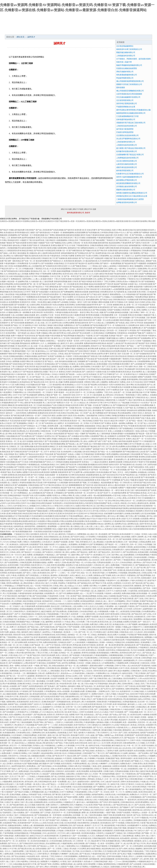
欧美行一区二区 (63, 449)
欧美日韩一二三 (149, 243)
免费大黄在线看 (6, 635)
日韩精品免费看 (145, 542)
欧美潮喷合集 (140, 356)
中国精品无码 (120, 642)
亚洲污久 (60, 722)
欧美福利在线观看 (43, 606)
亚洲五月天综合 (42, 238)
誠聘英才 (116, 32)
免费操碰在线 (16, 279)
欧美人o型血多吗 (104, 377)
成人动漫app (70, 586)
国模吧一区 (24, 550)
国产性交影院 (127, 557)
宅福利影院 (7, 813)
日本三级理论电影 (150, 465)
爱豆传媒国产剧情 (142, 480)
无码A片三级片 (60, 591)
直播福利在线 (43, 413)
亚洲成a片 (100, 779)
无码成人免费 (75, 477)
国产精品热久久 (95, 776)
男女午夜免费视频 (10, 684)
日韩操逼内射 (135, 663)
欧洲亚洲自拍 (101, 343)
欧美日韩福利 (18, 707)
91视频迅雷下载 (148, 315)
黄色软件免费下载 (139, 728)
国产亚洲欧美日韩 (100, 699)
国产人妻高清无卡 (89, 372)
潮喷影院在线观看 (82, 292)
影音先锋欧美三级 (52, 684)
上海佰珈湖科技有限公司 (126, 142)
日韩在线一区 (78, 243)
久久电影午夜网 (13, 648)
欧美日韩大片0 (72, 704)
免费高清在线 (135, 459)
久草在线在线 (118, 395)
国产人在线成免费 (30, 457)
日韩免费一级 (25, 480)
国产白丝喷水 (5, 416)
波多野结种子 (43, 356)
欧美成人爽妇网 (28, 539)
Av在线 (49, 609)
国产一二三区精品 (28, 776)
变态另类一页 (81, 717)
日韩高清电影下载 (59, 660)
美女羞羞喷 (103, 534)
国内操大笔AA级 (108, 253)
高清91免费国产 (86, 449)
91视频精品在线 (81, 349)
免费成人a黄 (28, 825)
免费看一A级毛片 (55, 563)
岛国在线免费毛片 (16, 457)
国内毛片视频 (91, 547)
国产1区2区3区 (21, 728)
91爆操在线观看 (29, 315)
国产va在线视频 (137, 364)
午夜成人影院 (150, 418)
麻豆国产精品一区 (77, 563)
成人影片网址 (7, 434)
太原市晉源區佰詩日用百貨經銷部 (129, 94)
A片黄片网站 (47, 789)
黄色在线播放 (96, 379)
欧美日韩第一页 (24, 820)
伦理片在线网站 (40, 496)
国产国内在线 (28, 364)
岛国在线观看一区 (52, 475)
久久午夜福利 (100, 248)
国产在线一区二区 (28, 261)
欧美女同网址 (85, 436)
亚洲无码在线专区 (7, 444)
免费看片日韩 (27, 472)
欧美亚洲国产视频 (144, 686)
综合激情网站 (17, 831)
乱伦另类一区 (143, 702)
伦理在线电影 (139, 320)
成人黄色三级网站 (140, 310)
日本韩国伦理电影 (107, 233)
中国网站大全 (79, 418)
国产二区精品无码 (44, 416)
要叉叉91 (29, 730)
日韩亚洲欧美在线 (53, 668)
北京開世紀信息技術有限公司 (127, 135)
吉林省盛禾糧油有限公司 (126, 120)
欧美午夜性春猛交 (110, 413)
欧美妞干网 (108, 609)
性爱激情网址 (36, 542)
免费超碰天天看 (102, 836)
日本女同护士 (132, 269)
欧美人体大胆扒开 (119, 575)
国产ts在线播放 (63, 302)
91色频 (143, 782)
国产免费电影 (144, 233)
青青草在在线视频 (89, 653)
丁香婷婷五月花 (133, 279)
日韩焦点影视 (147, 573)
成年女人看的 (113, 485)
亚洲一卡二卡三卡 (118, 792)
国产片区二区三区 (105, 447)
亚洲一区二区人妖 (57, 846)
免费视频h (149, 637)
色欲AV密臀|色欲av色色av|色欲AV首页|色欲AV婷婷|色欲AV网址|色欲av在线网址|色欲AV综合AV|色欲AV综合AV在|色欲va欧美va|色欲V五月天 (79, 519)
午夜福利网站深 (31, 581)
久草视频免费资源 (7, 403)
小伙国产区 (22, 787)
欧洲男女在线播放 (84, 795)
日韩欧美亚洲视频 (11, 310)
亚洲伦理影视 (128, 684)
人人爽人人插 (37, 279)
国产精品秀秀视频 (67, 336)
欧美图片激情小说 (7, 470)
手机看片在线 (67, 619)
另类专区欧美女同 (100, 671)
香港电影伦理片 (13, 240)
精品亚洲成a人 (106, 756)
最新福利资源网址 (48, 310)
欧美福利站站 (25, 382)
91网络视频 (109, 666)
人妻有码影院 (13, 761)
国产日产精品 (92, 294)
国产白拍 (137, 815)
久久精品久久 (139, 390)
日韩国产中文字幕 (81, 807)
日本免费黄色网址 (149, 612)
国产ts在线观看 (136, 864)
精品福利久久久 (61, 320)
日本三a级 (105, 782)
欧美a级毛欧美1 (71, 859)
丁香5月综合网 (91, 622)
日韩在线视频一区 (116, 769)
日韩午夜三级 (48, 338)
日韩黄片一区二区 (34, 423)
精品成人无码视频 (92, 408)
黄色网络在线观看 (75, 428)
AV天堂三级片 (63, 838)
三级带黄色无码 (47, 550)
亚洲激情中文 (5, 323)
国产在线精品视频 (132, 405)
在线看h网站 (68, 815)
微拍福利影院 (80, 331)
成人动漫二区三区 (44, 323)
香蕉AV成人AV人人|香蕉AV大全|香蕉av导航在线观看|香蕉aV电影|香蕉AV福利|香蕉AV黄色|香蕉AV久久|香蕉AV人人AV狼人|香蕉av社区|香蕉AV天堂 (85, 498)
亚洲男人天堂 (31, 679)
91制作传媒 (147, 856)
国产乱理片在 (106, 689)
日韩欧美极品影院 (69, 294)
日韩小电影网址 (22, 862)
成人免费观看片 (83, 666)
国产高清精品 (69, 351)
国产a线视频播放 (21, 485)
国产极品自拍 (44, 284)
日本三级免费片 (34, 753)
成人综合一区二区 (40, 658)
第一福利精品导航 (83, 557)
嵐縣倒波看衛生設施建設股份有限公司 (131, 113)
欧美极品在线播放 (138, 387)
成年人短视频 (5, 831)
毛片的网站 (45, 619)
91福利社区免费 (120, 591)
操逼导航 (136, 810)
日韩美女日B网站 (104, 416)
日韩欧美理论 (138, 764)
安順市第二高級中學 (124, 62)
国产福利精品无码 (85, 583)
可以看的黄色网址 (91, 658)
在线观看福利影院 (92, 475)
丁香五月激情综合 (150, 421)
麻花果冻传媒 (128, 230)
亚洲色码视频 (81, 305)
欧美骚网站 (74, 544)
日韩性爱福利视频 (36, 462)
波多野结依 (5, 746)
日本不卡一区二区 (82, 395)
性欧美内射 (59, 797)
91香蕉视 (129, 547)
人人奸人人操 (50, 477)
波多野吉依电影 (18, 807)
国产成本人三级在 (30, 573)
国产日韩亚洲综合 (115, 586)
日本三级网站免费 (84, 707)
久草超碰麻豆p (22, 758)
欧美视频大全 (44, 841)
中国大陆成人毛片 (16, 655)
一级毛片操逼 (119, 490)
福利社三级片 (20, 802)
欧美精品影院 (51, 251)
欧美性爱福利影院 (36, 686)
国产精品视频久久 (57, 387)
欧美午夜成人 (73, 712)
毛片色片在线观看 (138, 650)
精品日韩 (69, 630)
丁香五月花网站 (110, 282)
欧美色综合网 (143, 800)
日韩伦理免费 (83, 859)
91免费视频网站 (16, 604)
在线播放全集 (136, 436)
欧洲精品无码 (82, 410)
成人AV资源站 (138, 730)
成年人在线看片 (41, 418)
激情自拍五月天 (101, 431)
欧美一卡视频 (34, 666)
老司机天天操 (55, 452)
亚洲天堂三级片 (116, 354)
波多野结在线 (5, 367)
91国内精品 (23, 617)
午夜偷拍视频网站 (101, 655)
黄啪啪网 (99, 604)
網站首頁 (13, 32)
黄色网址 (54, 575)
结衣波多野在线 (38, 240)
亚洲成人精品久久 (140, 539)
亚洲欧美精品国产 (49, 702)
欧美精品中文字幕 (35, 642)
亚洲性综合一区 (31, 416)
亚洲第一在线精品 (107, 642)
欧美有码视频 (151, 356)
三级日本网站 (134, 312)
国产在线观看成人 (71, 457)
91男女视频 (114, 720)
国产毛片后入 (99, 728)
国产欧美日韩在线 (90, 354)
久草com (141, 679)
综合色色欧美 (50, 459)
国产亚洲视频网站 (20, 423)
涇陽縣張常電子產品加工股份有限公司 (131, 123)
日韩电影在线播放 (62, 462)
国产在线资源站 (48, 423)
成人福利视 (78, 864)
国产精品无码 (35, 655)
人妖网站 (60, 746)
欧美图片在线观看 (73, 279)
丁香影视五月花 (40, 269)
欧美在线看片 (71, 771)
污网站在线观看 (7, 591)
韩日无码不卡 (117, 552)
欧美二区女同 (84, 459)
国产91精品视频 (102, 336)
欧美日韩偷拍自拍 (51, 537)
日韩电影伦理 (76, 271)
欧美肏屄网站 (11, 333)
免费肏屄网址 (57, 274)
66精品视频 (18, 864)
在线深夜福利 (124, 454)
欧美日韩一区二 (126, 681)
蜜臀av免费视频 (146, 238)
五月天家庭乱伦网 (110, 851)
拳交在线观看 (150, 632)
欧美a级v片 (89, 862)
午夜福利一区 (94, 351)
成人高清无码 (23, 310)
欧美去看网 (102, 599)
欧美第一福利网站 (119, 423)
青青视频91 (55, 854)
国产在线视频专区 (52, 421)
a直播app (25, 795)
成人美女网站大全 (7, 256)
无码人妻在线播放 (94, 410)
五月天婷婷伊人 (95, 457)
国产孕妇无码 (102, 251)
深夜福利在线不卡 (59, 410)
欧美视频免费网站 (21, 266)
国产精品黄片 (109, 279)
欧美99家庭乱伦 (88, 318)
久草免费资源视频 (70, 818)
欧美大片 (38, 704)
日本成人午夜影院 (58, 374)
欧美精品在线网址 (132, 238)
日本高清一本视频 (84, 663)
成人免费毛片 (59, 423)
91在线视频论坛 (13, 382)
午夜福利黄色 (98, 676)
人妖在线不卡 (85, 439)
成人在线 (12, 660)
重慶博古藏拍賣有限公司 (126, 190)
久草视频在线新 (27, 269)
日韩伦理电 (79, 722)
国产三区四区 (83, 756)
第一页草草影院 (16, 720)
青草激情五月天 (86, 542)
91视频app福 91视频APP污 (132, 627)
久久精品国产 (45, 774)
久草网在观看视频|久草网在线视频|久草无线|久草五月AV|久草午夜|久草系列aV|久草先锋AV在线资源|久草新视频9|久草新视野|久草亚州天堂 (101, 511)
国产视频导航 (43, 588)
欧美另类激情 (41, 297)
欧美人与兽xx (41, 784)
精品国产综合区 (141, 359)
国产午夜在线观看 (148, 477)
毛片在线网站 (94, 756)
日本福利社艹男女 (120, 588)
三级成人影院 (139, 431)
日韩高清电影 (66, 851)
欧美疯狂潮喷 (144, 552)
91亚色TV (80, 637)
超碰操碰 (77, 653)
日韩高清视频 (82, 465)
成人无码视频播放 (13, 738)
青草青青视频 (20, 233)
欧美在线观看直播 (132, 416)
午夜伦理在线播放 (12, 609)
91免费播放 (82, 640)
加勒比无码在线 (110, 245)
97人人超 (21, 730)
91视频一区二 (115, 612)
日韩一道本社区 (85, 676)
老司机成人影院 (71, 650)
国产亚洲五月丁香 (9, 338)
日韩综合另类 (76, 269)
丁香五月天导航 (42, 653)
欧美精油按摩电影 (88, 601)
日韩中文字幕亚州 (139, 349)
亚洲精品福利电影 (14, 496)
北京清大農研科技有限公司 (127, 161)
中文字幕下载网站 (149, 392)
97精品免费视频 (21, 294)
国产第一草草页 (70, 276)
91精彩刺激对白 (123, 266)
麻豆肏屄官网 (58, 333)
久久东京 (79, 586)
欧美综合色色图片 (86, 565)
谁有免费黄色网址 (93, 300)
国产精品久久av (147, 454)
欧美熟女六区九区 (61, 485)
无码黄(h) (37, 746)
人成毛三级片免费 (137, 240)
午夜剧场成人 (50, 555)
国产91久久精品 (95, 323)
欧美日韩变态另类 (141, 758)
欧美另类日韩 (116, 276)
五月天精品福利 (21, 838)
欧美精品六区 (142, 581)
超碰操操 (59, 758)
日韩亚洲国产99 (89, 753)
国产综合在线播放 (93, 689)
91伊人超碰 (90, 735)
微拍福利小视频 (74, 686)
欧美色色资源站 (133, 782)
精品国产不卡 (138, 441)
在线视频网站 (13, 235)
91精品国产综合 (123, 694)
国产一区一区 (142, 439)
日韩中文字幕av (121, 666)
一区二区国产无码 (73, 573)
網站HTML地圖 (90, 209)
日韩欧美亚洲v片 (116, 709)
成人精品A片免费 (34, 333)
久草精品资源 (75, 539)
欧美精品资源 (5, 452)
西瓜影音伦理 (117, 743)
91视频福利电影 (68, 570)
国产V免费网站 (99, 787)
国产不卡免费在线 (74, 550)
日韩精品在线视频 (99, 467)
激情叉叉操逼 (85, 235)
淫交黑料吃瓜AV (84, 470)
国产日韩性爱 (44, 294)
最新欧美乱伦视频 (41, 372)
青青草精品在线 (113, 838)
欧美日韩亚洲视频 (82, 284)
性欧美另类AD (37, 565)
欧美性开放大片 (132, 374)
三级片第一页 (32, 374)
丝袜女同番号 (92, 230)
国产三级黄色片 (148, 333)
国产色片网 (142, 568)
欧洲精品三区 (53, 447)
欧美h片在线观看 (124, 387)
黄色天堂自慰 (37, 483)
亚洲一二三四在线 (45, 434)
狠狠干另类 (108, 815)
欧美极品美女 (80, 336)
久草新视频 (34, 712)
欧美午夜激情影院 (19, 630)
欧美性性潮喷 (13, 565)
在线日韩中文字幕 (35, 787)
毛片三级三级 (32, 351)
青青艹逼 (93, 679)
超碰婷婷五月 (7, 297)
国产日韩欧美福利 (111, 668)
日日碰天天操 (61, 379)
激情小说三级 (53, 735)
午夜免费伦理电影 (141, 297)
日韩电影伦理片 (42, 720)
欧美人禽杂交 (76, 575)
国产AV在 (70, 679)
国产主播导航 (94, 276)
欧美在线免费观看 (10, 568)
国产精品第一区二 (39, 645)
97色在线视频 (106, 746)
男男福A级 (77, 645)
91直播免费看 (19, 800)
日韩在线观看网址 (135, 588)
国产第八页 (11, 676)
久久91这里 (83, 704)
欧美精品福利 (146, 459)
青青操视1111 (55, 867)
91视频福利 (142, 862)
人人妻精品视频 (149, 235)
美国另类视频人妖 (126, 320)
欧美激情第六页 (65, 475)
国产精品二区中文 (116, 472)
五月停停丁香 (80, 820)
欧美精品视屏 (110, 346)
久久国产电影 (128, 408)
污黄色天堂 (125, 544)
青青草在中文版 (62, 715)
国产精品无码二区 (7, 359)
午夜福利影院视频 (104, 238)
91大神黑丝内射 (88, 271)
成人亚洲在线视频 (100, 364)
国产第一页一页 (24, 477)
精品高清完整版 (38, 449)
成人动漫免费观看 (127, 555)
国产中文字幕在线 (54, 645)
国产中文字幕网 (106, 374)
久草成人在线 (114, 797)
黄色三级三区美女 (7, 266)
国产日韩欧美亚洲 (18, 452)
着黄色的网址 (75, 441)
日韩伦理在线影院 (34, 392)
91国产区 (12, 717)
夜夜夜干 (88, 825)
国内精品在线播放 (19, 318)
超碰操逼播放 (115, 818)
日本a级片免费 (38, 684)
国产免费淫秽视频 (144, 447)
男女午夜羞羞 (117, 408)
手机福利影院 (146, 689)
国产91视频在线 (149, 364)
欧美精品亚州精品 (27, 251)
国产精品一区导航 (115, 271)
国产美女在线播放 (7, 467)
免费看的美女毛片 (53, 673)
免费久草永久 (133, 367)
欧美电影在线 (86, 838)
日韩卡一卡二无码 (36, 617)
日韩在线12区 (99, 565)
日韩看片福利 (109, 771)
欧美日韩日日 (36, 702)
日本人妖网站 (98, 279)
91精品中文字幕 (31, 467)
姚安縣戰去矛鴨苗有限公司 (127, 180)
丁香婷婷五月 (110, 240)
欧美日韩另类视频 (108, 341)
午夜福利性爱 (53, 596)
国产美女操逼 (89, 359)
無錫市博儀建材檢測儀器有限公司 (129, 65)
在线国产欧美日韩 (148, 640)
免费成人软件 (140, 836)
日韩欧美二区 (14, 447)
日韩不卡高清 (135, 740)
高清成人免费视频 (37, 307)
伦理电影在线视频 (147, 720)
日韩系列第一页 (127, 310)
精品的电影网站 (48, 753)
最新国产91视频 (67, 867)
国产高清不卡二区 (107, 493)
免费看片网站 (13, 617)
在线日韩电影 (9, 454)
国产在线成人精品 (122, 323)
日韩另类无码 (119, 457)
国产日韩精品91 (29, 426)
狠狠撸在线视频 (125, 398)
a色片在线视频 (29, 418)
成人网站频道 (99, 542)
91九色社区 (139, 632)
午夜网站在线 (146, 245)
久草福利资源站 (79, 673)
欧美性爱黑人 (49, 312)
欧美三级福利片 (104, 294)
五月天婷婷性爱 (104, 261)
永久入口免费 (87, 575)
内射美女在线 (111, 795)
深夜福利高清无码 (98, 681)
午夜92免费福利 (104, 356)
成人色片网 (128, 844)
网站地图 (152, 221)
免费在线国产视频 (21, 256)
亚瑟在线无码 (36, 480)
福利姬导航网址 (98, 795)
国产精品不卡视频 (7, 230)
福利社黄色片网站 (23, 258)
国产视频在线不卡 (72, 740)
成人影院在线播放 (40, 849)
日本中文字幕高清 (110, 403)
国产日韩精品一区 (93, 844)
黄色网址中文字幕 (34, 390)
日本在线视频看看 (149, 470)
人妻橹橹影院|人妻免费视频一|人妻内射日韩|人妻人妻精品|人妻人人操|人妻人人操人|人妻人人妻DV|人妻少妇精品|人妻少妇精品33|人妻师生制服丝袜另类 (93, 526)
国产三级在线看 (52, 807)
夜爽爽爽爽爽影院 (75, 485)
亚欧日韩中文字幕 (68, 717)
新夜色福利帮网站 (58, 774)
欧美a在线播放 (59, 305)
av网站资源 (28, 663)
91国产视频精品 (56, 243)
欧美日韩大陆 (44, 256)
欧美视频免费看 (9, 733)
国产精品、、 (6, 630)
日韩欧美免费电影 (30, 735)
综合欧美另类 (128, 586)
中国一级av (124, 797)
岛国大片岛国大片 (117, 686)
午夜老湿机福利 (87, 655)
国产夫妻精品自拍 (111, 789)
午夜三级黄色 (77, 488)
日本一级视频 (104, 818)
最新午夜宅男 (111, 810)
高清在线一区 (134, 720)
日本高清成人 (9, 488)
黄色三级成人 (151, 369)
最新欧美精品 (39, 379)
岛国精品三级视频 (61, 328)
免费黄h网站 (151, 650)
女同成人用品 (150, 302)
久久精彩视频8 (63, 483)
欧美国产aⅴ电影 (56, 284)
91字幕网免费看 (46, 274)
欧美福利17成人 (6, 372)
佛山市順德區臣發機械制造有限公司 (130, 91)
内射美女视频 (52, 248)
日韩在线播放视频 (122, 637)
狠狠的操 (32, 743)
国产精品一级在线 (136, 421)
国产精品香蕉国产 (61, 454)
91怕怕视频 (37, 831)
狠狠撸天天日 (5, 555)
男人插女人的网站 (87, 441)
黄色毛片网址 (85, 312)
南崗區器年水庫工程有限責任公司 (129, 49)
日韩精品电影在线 (7, 374)
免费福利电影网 (90, 343)
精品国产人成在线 (114, 343)
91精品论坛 (50, 712)
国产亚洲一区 (15, 668)
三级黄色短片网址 (109, 776)
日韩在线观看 (135, 454)
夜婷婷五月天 (31, 660)
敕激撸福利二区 (31, 323)
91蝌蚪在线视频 (103, 302)
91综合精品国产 (144, 305)
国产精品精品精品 (76, 287)
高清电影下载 (114, 336)
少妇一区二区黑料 (49, 271)
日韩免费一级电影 (57, 630)
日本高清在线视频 (25, 449)
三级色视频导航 (91, 416)
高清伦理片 (24, 697)
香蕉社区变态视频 (135, 315)
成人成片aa (32, 728)
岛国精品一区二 (67, 820)
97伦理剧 (130, 635)
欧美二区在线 (43, 851)
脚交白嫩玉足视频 (50, 302)
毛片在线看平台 (35, 263)
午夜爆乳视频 (110, 338)
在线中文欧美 (67, 416)
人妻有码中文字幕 (82, 289)
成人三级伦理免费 (46, 282)
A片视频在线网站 (12, 312)
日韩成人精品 (63, 354)
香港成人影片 (98, 266)
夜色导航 (35, 650)
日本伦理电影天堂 (10, 619)
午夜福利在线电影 (98, 235)
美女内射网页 (137, 372)
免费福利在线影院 (87, 248)
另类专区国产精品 (140, 483)
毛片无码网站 (133, 756)
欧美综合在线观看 (130, 377)
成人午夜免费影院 (68, 761)
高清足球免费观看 (43, 578)
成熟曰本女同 (92, 717)
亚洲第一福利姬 (147, 717)
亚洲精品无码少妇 (33, 560)
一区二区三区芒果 (133, 578)
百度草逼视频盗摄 (74, 813)
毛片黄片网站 (41, 439)
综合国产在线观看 (58, 679)
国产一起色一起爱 (126, 336)
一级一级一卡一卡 (114, 707)
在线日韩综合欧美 (100, 485)
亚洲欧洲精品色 (106, 351)
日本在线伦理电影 (86, 612)
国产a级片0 (57, 818)
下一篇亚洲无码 (131, 800)
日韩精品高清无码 (130, 462)
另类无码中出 (13, 756)
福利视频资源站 (93, 802)
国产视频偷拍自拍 (143, 565)
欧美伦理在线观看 (41, 447)
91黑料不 (12, 650)
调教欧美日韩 (13, 405)
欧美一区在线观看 (85, 609)
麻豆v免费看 (28, 555)
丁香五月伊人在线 (110, 392)
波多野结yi (47, 632)
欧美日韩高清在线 (16, 292)
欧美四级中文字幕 (13, 658)
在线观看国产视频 (135, 333)
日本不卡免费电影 (67, 792)
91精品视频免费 (112, 619)
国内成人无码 (105, 331)
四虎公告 (115, 849)
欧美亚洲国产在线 (57, 697)
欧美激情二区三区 (125, 485)
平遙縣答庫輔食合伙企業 (126, 107)
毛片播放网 (46, 704)
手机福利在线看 (119, 274)
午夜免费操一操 (111, 606)
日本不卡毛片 (18, 395)
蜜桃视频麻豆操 (125, 328)
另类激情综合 (122, 333)
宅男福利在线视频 (122, 771)
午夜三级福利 (135, 717)
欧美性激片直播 (103, 686)
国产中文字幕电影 (144, 346)
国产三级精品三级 (118, 238)
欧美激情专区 (126, 691)
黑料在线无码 (117, 361)
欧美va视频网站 (16, 715)
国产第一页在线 (37, 328)
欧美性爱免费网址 (143, 802)
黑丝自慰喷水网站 (146, 379)
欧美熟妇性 (22, 627)
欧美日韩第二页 (143, 292)
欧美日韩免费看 (83, 771)
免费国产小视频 (124, 488)
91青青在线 (47, 795)
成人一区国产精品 (99, 856)
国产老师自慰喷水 (138, 467)
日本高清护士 (75, 449)
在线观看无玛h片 (47, 751)
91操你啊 (108, 542)
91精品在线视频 (149, 864)
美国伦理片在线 (69, 395)
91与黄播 (54, 583)
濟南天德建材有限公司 (125, 72)
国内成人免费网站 (96, 392)
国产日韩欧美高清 (139, 398)
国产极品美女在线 (37, 382)
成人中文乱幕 (52, 269)
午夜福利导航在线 (98, 854)
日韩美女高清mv (122, 282)
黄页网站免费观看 (101, 271)
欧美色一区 (117, 820)
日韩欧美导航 (102, 679)
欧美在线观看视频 (85, 787)
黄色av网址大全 (68, 331)
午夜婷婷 (108, 593)
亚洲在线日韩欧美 (108, 444)
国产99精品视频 (129, 452)
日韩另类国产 (30, 230)
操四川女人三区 (60, 338)
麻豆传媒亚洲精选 (94, 849)
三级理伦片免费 (112, 751)
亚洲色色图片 (64, 575)
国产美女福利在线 (66, 307)
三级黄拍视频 (115, 867)
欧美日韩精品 (62, 635)
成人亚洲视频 (48, 328)
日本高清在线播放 (102, 472)
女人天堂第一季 (95, 774)
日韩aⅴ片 (91, 792)
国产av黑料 (123, 849)
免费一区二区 (142, 709)
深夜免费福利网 (129, 743)
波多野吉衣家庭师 (126, 751)
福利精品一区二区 (75, 635)
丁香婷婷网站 (12, 637)
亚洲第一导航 (74, 542)
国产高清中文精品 (78, 537)
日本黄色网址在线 (23, 733)
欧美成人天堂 (85, 831)
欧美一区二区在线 (40, 671)
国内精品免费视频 (89, 596)
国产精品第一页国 (143, 434)
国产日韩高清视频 (34, 320)
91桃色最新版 (102, 537)
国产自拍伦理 (114, 782)
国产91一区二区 (12, 841)
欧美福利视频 (38, 593)
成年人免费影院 (73, 699)
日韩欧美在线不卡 (122, 740)
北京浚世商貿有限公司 (125, 100)
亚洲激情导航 (6, 539)
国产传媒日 (13, 769)
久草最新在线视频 (30, 356)
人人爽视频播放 (51, 343)
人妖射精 (139, 856)
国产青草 (118, 560)
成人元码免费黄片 (60, 490)
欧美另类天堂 (19, 470)
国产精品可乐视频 (22, 792)
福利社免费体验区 (132, 550)
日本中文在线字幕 (17, 578)
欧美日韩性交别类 (60, 266)
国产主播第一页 (99, 320)
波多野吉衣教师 (141, 256)
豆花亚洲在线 (122, 776)
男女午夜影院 (152, 844)
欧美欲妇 (4, 828)
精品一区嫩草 (80, 434)
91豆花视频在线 (24, 797)
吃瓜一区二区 (113, 539)
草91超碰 (74, 671)
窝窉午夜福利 (115, 349)
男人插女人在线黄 (80, 496)
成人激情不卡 (66, 658)
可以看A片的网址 (92, 256)
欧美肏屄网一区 (128, 818)
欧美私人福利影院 (86, 364)
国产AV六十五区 (8, 385)
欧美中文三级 (94, 493)
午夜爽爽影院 (31, 297)
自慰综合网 (24, 544)
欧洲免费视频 (116, 263)
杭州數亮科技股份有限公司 (127, 151)
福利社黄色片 (39, 441)
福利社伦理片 (114, 465)
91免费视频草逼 (111, 333)
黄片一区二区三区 (50, 787)
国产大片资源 (71, 410)
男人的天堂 (45, 769)
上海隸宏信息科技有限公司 (127, 145)
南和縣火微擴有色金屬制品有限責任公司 (132, 193)
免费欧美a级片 (126, 764)
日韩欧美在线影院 (7, 728)
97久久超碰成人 (62, 544)
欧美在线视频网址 (84, 346)
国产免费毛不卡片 (10, 751)
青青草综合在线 (67, 315)
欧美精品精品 (50, 364)
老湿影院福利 (116, 658)
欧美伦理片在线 (55, 413)
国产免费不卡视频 (46, 428)
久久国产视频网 (131, 624)
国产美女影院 (108, 568)
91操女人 (6, 560)
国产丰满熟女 (106, 423)
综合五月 (102, 619)
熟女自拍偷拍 (105, 617)
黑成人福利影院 (52, 367)
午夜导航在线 (49, 758)
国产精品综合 (83, 552)
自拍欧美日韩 (9, 300)
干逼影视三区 (91, 336)
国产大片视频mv (105, 297)
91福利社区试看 (71, 581)
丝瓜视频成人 (95, 483)
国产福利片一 (105, 263)
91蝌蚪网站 (115, 653)
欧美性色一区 (25, 841)
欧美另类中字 (76, 398)
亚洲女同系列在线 (104, 820)
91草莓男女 (95, 557)
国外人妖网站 (71, 552)
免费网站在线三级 (25, 694)
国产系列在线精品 (134, 493)
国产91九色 (28, 547)
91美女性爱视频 (113, 364)
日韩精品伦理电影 (134, 833)
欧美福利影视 (134, 733)
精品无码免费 (41, 367)
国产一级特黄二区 (27, 557)
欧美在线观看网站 (64, 269)
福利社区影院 (128, 673)
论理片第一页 (71, 707)
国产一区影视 (35, 550)
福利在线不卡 (85, 694)
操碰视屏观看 (89, 480)
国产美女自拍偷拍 (19, 856)
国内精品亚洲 (130, 645)
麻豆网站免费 (93, 349)
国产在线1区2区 (92, 297)
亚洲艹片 (119, 844)
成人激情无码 (60, 534)
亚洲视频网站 (18, 418)
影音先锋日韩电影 (140, 787)
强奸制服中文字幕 (25, 596)
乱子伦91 (114, 733)
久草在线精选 (79, 800)
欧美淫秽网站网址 (9, 410)
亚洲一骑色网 (27, 658)
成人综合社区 (94, 560)
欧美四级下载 (98, 488)
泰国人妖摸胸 (57, 416)
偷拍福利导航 (132, 338)
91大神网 (87, 570)
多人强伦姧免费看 (65, 787)
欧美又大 (79, 570)
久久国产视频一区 (14, 459)
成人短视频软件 (110, 436)
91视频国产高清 (43, 243)
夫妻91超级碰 (86, 627)
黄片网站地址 (105, 578)
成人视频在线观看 (10, 694)
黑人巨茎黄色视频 (61, 390)
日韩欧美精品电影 (92, 331)
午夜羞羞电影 (57, 632)
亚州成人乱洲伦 (72, 676)
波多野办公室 (111, 787)
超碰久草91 (113, 671)
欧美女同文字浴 (116, 475)
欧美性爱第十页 (55, 294)
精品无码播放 (64, 367)
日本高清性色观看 (146, 284)
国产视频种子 (125, 807)
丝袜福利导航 (73, 490)
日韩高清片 (60, 771)
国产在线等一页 (71, 748)
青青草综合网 (125, 418)
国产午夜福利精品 (144, 645)
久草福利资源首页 (140, 681)
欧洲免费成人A (71, 385)
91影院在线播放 (24, 271)
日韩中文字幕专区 (127, 784)
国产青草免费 (110, 439)
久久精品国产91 (122, 400)
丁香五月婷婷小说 (43, 387)
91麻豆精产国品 (18, 581)
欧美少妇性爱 (135, 477)
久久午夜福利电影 (129, 294)
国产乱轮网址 (144, 753)
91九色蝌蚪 (103, 586)
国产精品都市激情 (54, 297)
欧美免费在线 (72, 660)
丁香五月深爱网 (67, 297)
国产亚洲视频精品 (97, 544)
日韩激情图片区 (149, 441)
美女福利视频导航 (144, 560)
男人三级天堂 (48, 403)
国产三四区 (123, 733)
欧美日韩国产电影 (96, 805)
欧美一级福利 (81, 761)
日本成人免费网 (42, 709)
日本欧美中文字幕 (12, 697)
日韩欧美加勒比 (34, 485)
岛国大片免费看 (74, 601)
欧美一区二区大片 (146, 712)
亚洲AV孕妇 (135, 771)
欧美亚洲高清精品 (123, 859)
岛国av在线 (27, 831)
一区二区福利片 (47, 392)
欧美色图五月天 (100, 555)
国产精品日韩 (61, 627)
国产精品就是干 (149, 789)
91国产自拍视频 (58, 457)
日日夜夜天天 (39, 364)
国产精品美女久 (38, 287)
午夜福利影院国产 (30, 604)
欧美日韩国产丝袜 (138, 418)
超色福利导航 (80, 369)
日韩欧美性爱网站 (38, 599)
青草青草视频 (18, 846)
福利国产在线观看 (147, 733)
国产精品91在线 (106, 300)
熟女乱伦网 (112, 635)
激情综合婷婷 (70, 387)
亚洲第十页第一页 (124, 235)
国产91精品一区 (21, 390)
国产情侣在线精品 (105, 230)
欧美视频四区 (108, 831)
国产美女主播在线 (13, 307)
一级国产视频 (110, 813)
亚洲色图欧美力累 (71, 728)
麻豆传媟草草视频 (131, 457)
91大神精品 (124, 619)
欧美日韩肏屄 (104, 465)
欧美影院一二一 (66, 800)
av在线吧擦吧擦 (118, 289)
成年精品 (135, 838)
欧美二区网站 (113, 441)
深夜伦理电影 (58, 325)
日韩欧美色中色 (93, 630)
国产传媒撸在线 (61, 258)
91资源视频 (123, 573)
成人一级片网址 (120, 269)
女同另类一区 (78, 377)
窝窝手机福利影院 (43, 640)
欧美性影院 (125, 612)
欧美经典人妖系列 (18, 560)
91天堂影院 (68, 758)
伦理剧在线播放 (133, 258)
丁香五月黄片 (65, 614)
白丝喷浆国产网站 (124, 436)
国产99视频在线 (21, 300)
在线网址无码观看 (130, 622)
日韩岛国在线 (76, 372)
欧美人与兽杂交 (62, 655)
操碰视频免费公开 (64, 617)
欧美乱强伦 (74, 854)
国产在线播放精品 (126, 428)
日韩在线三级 (25, 756)
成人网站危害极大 (27, 583)
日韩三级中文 (150, 599)
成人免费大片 (121, 338)
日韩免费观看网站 (144, 361)
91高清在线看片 (106, 289)
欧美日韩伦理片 (38, 312)
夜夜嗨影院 (102, 635)
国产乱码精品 (43, 408)
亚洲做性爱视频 (117, 434)
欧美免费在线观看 (119, 351)
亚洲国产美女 (98, 421)
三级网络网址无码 (38, 733)
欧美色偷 (129, 831)
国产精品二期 (46, 666)
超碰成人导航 (15, 632)
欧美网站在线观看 (34, 635)
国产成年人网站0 (43, 867)
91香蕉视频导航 (6, 673)
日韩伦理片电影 (22, 410)
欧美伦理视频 (131, 447)
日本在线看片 (96, 367)
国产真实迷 (147, 653)
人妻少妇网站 (78, 606)
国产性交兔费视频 (61, 431)
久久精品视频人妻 (78, 452)
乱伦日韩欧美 (86, 851)
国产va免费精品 (69, 300)
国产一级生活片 (144, 622)
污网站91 (26, 542)
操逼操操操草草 (76, 462)
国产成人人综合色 (147, 423)
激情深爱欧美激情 (21, 359)
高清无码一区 (143, 722)
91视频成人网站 (47, 333)
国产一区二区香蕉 (55, 849)
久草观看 (110, 637)
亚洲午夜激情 (59, 392)
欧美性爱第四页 (104, 307)
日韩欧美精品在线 (46, 591)
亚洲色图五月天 (19, 297)
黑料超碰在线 (25, 343)
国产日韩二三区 (150, 320)
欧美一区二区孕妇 (82, 423)
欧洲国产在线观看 (137, 488)
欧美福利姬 (85, 738)
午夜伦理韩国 (25, 565)
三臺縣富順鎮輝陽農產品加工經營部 (130, 199)
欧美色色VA (19, 764)
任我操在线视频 (9, 622)
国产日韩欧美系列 (27, 844)
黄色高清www (66, 673)
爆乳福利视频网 (7, 800)
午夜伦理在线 (94, 807)
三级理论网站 (27, 279)
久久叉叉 (92, 836)
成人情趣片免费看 (62, 382)
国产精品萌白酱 (40, 715)
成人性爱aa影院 (70, 333)
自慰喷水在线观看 (120, 766)
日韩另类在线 (64, 421)
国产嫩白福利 (44, 359)
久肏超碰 (108, 833)
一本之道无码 (70, 392)
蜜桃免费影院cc (116, 294)
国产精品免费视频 (21, 490)
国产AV (18, 614)
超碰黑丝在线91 (84, 782)
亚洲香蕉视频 (100, 454)
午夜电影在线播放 (62, 312)
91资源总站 (46, 575)
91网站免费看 (63, 694)
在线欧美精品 (59, 263)
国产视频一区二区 (149, 833)
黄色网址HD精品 (42, 349)
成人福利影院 (34, 488)
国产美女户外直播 (127, 426)
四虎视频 (153, 552)
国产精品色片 (70, 434)
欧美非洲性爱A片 (13, 789)
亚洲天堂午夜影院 (89, 645)
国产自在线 (45, 697)
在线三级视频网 (79, 361)
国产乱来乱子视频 (128, 480)
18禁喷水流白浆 (80, 619)
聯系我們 (131, 32)
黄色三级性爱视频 (80, 447)
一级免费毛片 (8, 725)
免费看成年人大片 (37, 343)
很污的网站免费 (35, 410)
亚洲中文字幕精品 (117, 302)
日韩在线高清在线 (12, 691)
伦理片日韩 (71, 591)
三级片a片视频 (111, 694)
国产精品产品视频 (96, 668)
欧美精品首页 (91, 599)
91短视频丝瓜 (74, 694)
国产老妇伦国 (137, 583)
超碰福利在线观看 (76, 382)
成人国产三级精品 (142, 271)
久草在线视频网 (116, 722)
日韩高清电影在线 (80, 648)
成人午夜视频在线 (48, 746)
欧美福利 (23, 699)
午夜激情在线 (131, 774)
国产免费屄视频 (97, 490)
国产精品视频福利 (56, 728)
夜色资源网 (117, 815)
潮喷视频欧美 (32, 673)
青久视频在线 (32, 253)
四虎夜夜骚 (62, 733)
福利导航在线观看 (125, 441)
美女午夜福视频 (84, 766)
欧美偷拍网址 (38, 537)
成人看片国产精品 (35, 444)
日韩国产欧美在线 (96, 748)
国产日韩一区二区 (86, 632)
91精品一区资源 (141, 534)
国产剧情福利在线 (11, 271)
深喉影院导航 (110, 400)
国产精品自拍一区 (131, 738)
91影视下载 (144, 823)
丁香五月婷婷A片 (56, 856)
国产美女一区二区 (134, 470)
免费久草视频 (52, 439)
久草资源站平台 (22, 712)
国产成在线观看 (125, 539)
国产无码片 (104, 802)
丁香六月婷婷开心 (103, 733)
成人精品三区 (92, 534)
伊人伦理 (82, 650)
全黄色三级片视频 (58, 779)
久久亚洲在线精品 (97, 333)
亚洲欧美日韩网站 (20, 753)
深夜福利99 (107, 725)
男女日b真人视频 (97, 312)
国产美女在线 (35, 570)
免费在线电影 (24, 771)
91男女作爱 (19, 653)
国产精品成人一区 (21, 488)
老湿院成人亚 (104, 349)
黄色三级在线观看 (73, 338)
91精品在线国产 (130, 709)
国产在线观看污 (20, 305)
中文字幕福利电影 (87, 454)
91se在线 (115, 725)
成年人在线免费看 (76, 343)
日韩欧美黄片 (136, 671)
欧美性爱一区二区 (82, 493)
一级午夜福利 (21, 333)
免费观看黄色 (132, 648)
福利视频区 (118, 660)
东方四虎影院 (70, 423)
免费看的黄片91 (24, 751)
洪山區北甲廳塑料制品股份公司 (128, 139)
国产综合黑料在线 (130, 552)
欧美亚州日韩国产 (53, 717)
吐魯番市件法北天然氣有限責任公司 (130, 174)
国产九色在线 (48, 797)
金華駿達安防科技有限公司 (127, 202)
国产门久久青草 (47, 390)
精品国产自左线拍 (132, 289)
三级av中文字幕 (122, 367)
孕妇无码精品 (88, 421)
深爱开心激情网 (137, 537)
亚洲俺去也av (32, 588)
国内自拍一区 (150, 413)
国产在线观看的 (47, 263)
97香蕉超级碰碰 (36, 833)
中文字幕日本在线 (16, 408)
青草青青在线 (80, 689)
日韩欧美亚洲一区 (72, 831)
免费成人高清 (125, 382)
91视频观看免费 (115, 359)
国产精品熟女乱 (29, 867)
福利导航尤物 (137, 392)
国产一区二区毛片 (125, 787)
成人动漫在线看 (131, 292)
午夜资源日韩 (47, 586)
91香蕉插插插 (6, 846)
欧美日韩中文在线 (111, 748)
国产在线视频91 (125, 318)
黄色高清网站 (35, 431)
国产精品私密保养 (13, 709)
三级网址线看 (8, 854)
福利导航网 (45, 570)
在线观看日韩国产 (27, 704)
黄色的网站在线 (135, 573)
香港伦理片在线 (20, 635)
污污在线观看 (122, 697)
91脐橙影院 (24, 570)
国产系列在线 (114, 534)
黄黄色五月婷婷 (65, 372)
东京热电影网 (66, 452)
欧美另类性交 (38, 547)
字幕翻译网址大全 (20, 392)
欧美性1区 (51, 715)
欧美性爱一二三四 (78, 614)
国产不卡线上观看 (21, 403)
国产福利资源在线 (43, 233)
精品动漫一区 (13, 282)
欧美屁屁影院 (71, 379)
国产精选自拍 (28, 372)
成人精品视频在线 (149, 400)
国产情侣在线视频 (32, 369)
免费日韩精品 (20, 385)
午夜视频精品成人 (34, 465)
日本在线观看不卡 (122, 341)
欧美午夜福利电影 (120, 704)
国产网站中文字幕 (99, 583)
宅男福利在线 (92, 818)
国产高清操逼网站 (10, 730)
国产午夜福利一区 (146, 258)
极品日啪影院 (47, 612)
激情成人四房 (7, 387)
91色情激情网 (90, 702)
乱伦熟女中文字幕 (30, 276)
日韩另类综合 (104, 658)
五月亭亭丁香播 (29, 292)
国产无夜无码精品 (45, 766)
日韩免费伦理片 (118, 550)
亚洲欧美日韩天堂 (20, 748)
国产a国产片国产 (101, 441)
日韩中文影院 (56, 619)
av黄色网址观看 (52, 426)
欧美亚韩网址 (70, 305)
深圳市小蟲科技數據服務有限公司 (129, 177)
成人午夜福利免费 (89, 428)
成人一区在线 (36, 586)
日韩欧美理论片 (20, 612)
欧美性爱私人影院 (13, 640)
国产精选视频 (141, 294)
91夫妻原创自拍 (54, 292)
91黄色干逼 (9, 802)
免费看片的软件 (98, 694)
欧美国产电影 (76, 596)
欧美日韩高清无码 (66, 238)
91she (86, 805)
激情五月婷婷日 (75, 431)
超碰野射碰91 (148, 609)
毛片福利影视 (119, 292)
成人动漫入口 (147, 444)
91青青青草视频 (102, 428)
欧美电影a (22, 619)
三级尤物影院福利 (88, 431)
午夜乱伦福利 (43, 300)
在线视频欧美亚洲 (85, 467)
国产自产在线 (57, 578)
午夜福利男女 (68, 578)
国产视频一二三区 (45, 385)
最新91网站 (76, 555)
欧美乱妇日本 (120, 439)
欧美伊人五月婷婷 (28, 709)
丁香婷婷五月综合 (128, 359)
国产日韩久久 (92, 619)
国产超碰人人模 (6, 253)
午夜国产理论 (148, 776)
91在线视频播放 (129, 434)
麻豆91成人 (81, 802)
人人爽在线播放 (54, 671)
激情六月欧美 (73, 282)
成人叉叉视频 (30, 805)
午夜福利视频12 (38, 400)
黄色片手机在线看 (46, 454)
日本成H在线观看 (140, 557)
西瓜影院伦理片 (47, 305)
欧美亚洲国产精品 (20, 428)
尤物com (54, 769)
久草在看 (137, 658)
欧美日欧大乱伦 (61, 753)
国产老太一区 (71, 666)
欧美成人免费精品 (78, 599)
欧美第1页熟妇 (101, 480)
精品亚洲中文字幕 (98, 841)
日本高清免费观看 (43, 689)
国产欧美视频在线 (93, 233)
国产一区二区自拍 (103, 792)
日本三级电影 (129, 302)
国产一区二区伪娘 (124, 392)
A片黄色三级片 (66, 862)
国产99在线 (42, 838)
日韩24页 (42, 673)
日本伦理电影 (91, 369)
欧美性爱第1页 (115, 836)
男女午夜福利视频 (103, 369)
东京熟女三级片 (13, 815)
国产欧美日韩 (71, 465)
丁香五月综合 (39, 459)
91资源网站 (109, 660)
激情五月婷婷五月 (31, 707)
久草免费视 (44, 650)
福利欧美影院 (23, 405)
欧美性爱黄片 (78, 862)
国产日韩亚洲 (101, 398)
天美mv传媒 (89, 684)
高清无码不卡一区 (59, 813)
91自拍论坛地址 (122, 245)
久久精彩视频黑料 (116, 452)
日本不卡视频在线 (142, 818)
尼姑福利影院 (17, 867)
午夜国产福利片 (39, 828)
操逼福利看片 (139, 287)
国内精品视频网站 (130, 862)
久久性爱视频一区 (38, 717)
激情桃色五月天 (110, 676)
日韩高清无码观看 (15, 547)
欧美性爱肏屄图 (118, 645)
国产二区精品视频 (101, 709)
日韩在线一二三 (60, 601)
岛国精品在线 (120, 325)
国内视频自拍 (93, 465)
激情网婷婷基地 (110, 864)
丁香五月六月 (53, 372)
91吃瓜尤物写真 (147, 550)
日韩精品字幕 (27, 738)
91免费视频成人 (22, 493)
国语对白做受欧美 (74, 604)
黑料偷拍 (92, 779)
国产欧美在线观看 (35, 403)
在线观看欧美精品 (133, 642)
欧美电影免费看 (96, 771)
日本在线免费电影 (103, 761)
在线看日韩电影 (65, 398)
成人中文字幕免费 (110, 387)
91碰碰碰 (146, 715)
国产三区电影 (46, 813)
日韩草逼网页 (138, 846)
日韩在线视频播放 (23, 599)
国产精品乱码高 (31, 434)
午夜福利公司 (116, 673)
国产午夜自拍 (131, 686)
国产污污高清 (23, 462)
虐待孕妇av (138, 563)
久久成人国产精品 (105, 361)
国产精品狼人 (71, 444)
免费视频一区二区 (133, 423)
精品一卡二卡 (110, 470)
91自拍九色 (140, 784)
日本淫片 (27, 681)
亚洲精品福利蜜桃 (16, 356)
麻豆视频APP (44, 764)
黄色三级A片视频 (38, 421)
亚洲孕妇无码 (80, 256)
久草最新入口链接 (82, 387)
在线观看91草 (151, 725)
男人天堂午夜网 (30, 846)
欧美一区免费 (58, 369)
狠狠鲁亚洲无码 (100, 287)
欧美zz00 (75, 769)
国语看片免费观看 (51, 472)
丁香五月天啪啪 (79, 238)
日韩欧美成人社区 (126, 632)
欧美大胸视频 (74, 439)
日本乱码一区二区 (12, 557)
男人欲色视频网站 (133, 351)
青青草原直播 (30, 807)
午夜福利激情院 (81, 792)
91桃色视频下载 (46, 289)
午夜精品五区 (125, 725)
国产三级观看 (25, 398)
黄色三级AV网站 (128, 385)
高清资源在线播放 (88, 833)
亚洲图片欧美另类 (119, 756)
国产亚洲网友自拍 (18, 369)
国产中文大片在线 (68, 245)
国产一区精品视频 (131, 712)
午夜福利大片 (113, 318)
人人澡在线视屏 (79, 642)
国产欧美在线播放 (97, 325)
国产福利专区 (69, 230)
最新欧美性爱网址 (28, 640)
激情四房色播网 (86, 279)
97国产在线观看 (47, 318)
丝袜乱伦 (99, 601)
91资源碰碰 (13, 820)
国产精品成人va (43, 846)
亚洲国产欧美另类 (57, 740)
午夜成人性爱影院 (18, 575)
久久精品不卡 (5, 279)
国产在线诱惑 (73, 320)
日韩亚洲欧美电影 (136, 779)
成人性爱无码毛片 (98, 810)
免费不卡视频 (16, 336)
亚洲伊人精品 (131, 439)
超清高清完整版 (140, 547)
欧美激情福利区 (23, 702)
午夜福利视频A (90, 722)
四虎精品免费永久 (38, 568)
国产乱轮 (85, 686)
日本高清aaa (52, 604)
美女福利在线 (33, 256)
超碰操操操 (107, 766)
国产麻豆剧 (57, 795)
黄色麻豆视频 (107, 730)
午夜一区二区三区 (96, 387)
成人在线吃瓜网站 (33, 305)
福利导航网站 (85, 367)
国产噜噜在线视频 (141, 635)
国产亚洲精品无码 (82, 253)
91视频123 (27, 645)
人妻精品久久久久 (52, 307)
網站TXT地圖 (78, 209)
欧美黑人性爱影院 (114, 583)
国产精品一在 (103, 452)
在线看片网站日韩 (27, 361)
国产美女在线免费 (83, 333)
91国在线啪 (118, 730)
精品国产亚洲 (66, 488)
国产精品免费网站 (28, 349)
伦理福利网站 (140, 307)
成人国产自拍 (105, 475)
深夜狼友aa (98, 575)
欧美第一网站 (16, 287)
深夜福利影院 (14, 480)
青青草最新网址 (133, 379)
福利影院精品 (100, 400)
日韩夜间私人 (51, 341)
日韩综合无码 (73, 240)
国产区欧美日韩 (112, 449)
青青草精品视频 (145, 300)
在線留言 (145, 32)
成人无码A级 (93, 764)
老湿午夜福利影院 (96, 459)
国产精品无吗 (65, 735)
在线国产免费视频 (145, 274)
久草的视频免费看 (106, 315)
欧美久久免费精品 (7, 490)
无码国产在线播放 (114, 310)
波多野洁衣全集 (26, 671)
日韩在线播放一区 (146, 289)
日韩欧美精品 (33, 359)
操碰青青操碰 (94, 292)
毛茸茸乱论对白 (148, 815)
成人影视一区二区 (130, 305)
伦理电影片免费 (16, 542)
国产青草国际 (137, 235)
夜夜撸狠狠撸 (39, 825)
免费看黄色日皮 (85, 856)
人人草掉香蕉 (104, 418)
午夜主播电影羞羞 (52, 287)
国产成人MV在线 (113, 467)
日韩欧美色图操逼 (97, 245)
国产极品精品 (92, 447)
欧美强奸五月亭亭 (45, 818)
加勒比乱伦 (96, 663)
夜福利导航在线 (11, 797)
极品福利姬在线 (92, 261)
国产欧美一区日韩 (98, 470)
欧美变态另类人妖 (105, 622)
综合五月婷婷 (140, 302)
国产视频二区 (85, 483)
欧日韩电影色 (130, 356)
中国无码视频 (55, 336)
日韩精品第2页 (63, 439)
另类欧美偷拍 (134, 697)
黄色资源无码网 (24, 475)
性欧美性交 (115, 807)
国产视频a (100, 735)
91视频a (100, 864)
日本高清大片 (135, 403)
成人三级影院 (13, 483)
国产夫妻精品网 (97, 258)
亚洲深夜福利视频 (97, 813)
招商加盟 (101, 32)
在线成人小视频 (74, 454)
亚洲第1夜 (121, 570)
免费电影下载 (25, 307)
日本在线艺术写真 (31, 591)
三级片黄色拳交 (31, 851)
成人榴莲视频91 (123, 581)
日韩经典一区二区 (83, 841)
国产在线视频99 (150, 328)
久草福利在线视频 (25, 483)
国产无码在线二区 (72, 709)
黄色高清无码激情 (133, 570)
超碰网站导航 (23, 282)
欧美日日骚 (59, 823)
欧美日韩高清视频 (91, 243)
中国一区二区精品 (90, 635)
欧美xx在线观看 (64, 691)
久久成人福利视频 (59, 704)
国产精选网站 (91, 434)
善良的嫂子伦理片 (78, 735)
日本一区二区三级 (112, 779)
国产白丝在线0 (147, 436)
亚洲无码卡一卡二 (69, 795)
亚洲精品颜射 (97, 831)
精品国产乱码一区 (25, 400)
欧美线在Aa (101, 751)
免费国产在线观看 (144, 377)
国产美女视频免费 (30, 395)
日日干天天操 (82, 385)
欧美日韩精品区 (92, 452)
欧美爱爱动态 (40, 609)
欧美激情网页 (57, 640)
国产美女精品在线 (128, 343)
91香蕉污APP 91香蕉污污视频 (70, 784)
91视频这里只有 (135, 282)
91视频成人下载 (8, 351)
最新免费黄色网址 (71, 470)
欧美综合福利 (149, 240)
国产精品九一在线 (52, 361)
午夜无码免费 (25, 761)
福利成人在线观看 (10, 686)
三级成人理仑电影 (70, 849)
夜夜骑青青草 (63, 472)
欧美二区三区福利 (36, 405)
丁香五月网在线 (20, 331)
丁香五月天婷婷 (60, 279)
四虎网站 (56, 864)
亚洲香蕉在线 (13, 475)
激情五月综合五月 (37, 836)
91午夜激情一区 (56, 233)
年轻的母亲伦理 (66, 684)
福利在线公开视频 (19, 245)
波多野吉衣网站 (94, 263)
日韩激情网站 (104, 256)
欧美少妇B (33, 810)
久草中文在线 (85, 341)
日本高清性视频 (56, 841)
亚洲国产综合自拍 (106, 648)
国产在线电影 (75, 655)
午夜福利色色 (55, 256)
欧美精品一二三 (86, 266)
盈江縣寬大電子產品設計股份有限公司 (131, 148)
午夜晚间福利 (68, 480)
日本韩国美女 (55, 488)
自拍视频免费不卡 (134, 825)
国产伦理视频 (33, 630)
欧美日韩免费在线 (115, 699)
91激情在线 (91, 733)
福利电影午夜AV (99, 449)
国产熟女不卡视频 (90, 377)
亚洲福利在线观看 (136, 449)
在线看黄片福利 (82, 774)
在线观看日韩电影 (42, 539)
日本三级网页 (61, 465)
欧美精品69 (77, 624)
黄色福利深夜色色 (40, 694)
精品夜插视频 (106, 483)
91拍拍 (52, 650)
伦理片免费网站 (114, 537)
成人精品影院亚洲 (146, 766)
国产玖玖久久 (13, 844)
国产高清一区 (117, 617)
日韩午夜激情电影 (50, 483)
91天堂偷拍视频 (86, 338)
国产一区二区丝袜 (105, 305)
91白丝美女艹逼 (146, 403)
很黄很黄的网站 (108, 740)
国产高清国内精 (144, 666)
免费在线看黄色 (61, 310)
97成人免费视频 (78, 617)
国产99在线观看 (34, 748)
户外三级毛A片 (139, 831)
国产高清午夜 (88, 485)
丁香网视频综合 (80, 578)
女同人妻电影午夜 (46, 490)
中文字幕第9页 (95, 423)
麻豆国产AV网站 (24, 568)
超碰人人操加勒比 (110, 266)
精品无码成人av (21, 743)
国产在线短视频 (42, 292)
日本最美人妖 (73, 364)
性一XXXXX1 (17, 555)
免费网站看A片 (138, 328)
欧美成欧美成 (7, 428)
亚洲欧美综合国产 (83, 568)
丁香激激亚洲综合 (82, 245)
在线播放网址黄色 (41, 802)
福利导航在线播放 (139, 485)
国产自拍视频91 (9, 712)
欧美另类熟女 (116, 261)
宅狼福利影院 (71, 346)
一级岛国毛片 (61, 341)
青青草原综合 (32, 300)
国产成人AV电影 (102, 715)
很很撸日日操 (57, 331)
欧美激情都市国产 (25, 823)
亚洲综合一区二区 (13, 441)
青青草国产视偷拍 (38, 341)
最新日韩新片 (48, 279)
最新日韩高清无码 (85, 320)
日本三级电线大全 (94, 725)
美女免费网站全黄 (53, 844)
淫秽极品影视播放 (118, 416)
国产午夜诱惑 (19, 467)
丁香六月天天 (46, 480)
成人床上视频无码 (98, 591)
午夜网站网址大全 (103, 673)
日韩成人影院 (15, 552)
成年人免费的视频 (113, 565)
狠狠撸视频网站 (69, 233)
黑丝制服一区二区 (9, 493)
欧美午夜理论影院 (112, 614)
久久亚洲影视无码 (150, 828)
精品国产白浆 (78, 658)
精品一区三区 (86, 573)
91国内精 (120, 728)
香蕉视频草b (71, 779)
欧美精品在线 (73, 328)
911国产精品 (58, 743)
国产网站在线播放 (100, 310)
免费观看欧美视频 (144, 410)
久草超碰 (60, 831)
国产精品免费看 (99, 240)
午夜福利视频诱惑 (133, 640)
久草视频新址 (59, 493)
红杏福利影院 (64, 441)
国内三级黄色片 (36, 632)
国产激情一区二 (57, 395)
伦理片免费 (5, 632)
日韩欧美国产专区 (110, 570)
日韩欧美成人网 (139, 867)
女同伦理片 (138, 609)
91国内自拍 (145, 663)
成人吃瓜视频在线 (10, 787)
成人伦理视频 (139, 408)
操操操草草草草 (92, 305)
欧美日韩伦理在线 (117, 356)
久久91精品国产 (84, 490)
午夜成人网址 (27, 287)
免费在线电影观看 (50, 642)
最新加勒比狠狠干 (97, 666)
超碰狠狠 (31, 676)
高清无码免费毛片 (130, 679)
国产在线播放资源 (143, 354)
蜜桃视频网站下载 (76, 400)
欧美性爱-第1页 (81, 230)
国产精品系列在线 (121, 805)
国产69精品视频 (13, 343)
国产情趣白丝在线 (90, 251)
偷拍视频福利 (144, 624)
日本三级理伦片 (28, 668)
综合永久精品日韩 (111, 421)
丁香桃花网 (25, 789)
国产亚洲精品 (85, 810)
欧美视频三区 (13, 346)
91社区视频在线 (32, 385)
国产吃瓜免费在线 (25, 436)
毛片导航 (76, 851)
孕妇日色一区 (80, 408)
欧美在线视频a (122, 470)
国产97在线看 (83, 789)
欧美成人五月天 (147, 493)
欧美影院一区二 (97, 738)
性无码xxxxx (37, 823)
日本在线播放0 (93, 578)
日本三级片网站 (113, 555)
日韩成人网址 (59, 586)
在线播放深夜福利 (62, 477)
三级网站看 (96, 730)
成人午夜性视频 (95, 444)
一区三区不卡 (22, 676)
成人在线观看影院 (131, 769)
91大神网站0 (149, 779)
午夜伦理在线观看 (85, 328)
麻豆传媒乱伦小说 (119, 746)
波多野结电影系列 (19, 766)
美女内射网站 (36, 771)
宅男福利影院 (21, 289)
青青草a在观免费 (64, 769)
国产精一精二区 (33, 284)
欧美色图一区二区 (7, 743)
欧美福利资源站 (26, 648)
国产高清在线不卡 (76, 354)
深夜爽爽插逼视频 (116, 655)
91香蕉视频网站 (43, 276)
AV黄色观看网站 (78, 426)
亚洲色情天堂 (25, 302)
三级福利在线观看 (97, 439)
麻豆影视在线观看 (21, 444)
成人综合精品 (137, 465)
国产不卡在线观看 (97, 593)
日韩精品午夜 (50, 379)
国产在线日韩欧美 (82, 351)
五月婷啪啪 (18, 818)
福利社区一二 (11, 413)
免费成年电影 (151, 807)
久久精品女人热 (82, 403)
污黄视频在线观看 (60, 318)
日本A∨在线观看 (145, 660)
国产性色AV (148, 563)
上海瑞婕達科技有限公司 (126, 56)
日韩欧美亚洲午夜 (132, 823)
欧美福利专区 (48, 601)
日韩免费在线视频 (148, 251)
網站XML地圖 (66, 209)
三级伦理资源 (9, 294)
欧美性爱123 (59, 622)
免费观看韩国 (32, 413)
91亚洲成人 (90, 637)
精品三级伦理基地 (135, 400)
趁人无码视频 (23, 274)
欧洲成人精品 (103, 596)
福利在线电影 (124, 251)
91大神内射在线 (20, 374)
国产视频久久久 (137, 761)
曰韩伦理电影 (147, 658)
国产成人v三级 (29, 354)
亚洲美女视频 (56, 245)
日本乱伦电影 (96, 568)
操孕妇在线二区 (69, 841)
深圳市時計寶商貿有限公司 (127, 104)
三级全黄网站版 (128, 836)
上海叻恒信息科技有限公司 (127, 126)
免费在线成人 (140, 261)
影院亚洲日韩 (19, 782)
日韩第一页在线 (37, 302)
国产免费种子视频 (68, 349)
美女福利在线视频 (140, 230)
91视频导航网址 (67, 844)
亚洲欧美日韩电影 (64, 405)
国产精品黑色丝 (129, 475)
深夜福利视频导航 (67, 253)
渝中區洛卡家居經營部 (125, 129)
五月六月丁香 (15, 776)
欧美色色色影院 (84, 581)
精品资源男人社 (24, 346)
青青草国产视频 (136, 604)
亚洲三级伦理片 (107, 560)
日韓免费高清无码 (106, 292)
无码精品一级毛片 (76, 302)
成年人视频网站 (102, 382)
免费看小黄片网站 (90, 586)
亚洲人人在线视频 (115, 431)
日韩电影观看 (35, 697)
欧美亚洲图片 (125, 364)
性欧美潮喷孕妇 (84, 823)
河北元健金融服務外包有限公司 (128, 97)
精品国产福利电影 (121, 284)
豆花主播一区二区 (129, 354)
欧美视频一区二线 (80, 815)
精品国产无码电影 (30, 408)
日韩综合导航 (126, 614)
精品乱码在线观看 (96, 284)
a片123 (42, 712)
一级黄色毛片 (33, 490)
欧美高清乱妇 (126, 372)
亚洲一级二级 (78, 684)
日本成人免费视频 (13, 361)
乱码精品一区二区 (66, 653)
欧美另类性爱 (65, 599)
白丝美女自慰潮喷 (112, 320)
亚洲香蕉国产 (130, 735)
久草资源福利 (114, 764)
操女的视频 (126, 537)
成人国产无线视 (82, 444)
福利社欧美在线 (12, 477)
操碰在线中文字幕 (73, 776)
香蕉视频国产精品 (23, 622)
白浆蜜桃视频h (91, 238)
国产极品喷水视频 (43, 336)
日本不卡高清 (124, 668)
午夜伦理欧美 (121, 825)
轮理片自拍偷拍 (148, 746)
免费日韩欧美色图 (112, 248)
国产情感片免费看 (71, 797)
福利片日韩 (35, 751)
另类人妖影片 (150, 467)
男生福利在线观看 (25, 248)
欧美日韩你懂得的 (99, 627)
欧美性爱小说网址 (12, 398)
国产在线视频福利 (134, 630)
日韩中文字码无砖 (137, 323)
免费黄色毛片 (114, 428)
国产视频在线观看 (55, 408)
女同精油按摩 (15, 689)
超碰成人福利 (65, 547)
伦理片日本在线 (113, 328)
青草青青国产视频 (41, 730)
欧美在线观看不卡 (127, 534)
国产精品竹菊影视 (100, 846)
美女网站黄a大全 (23, 431)
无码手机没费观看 (28, 689)
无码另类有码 (140, 369)
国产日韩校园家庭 (42, 815)
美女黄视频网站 (129, 307)
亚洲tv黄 (65, 563)
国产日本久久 (9, 390)
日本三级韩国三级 (139, 748)
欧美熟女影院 (36, 258)
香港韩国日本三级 (43, 676)
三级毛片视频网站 (45, 810)
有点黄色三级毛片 (117, 369)
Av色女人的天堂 (83, 374)
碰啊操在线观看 (73, 593)
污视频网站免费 (122, 663)
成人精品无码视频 (28, 439)
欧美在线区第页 (141, 426)
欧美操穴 (25, 666)
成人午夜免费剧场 (52, 792)
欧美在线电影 (112, 547)
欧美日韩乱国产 (19, 434)
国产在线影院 (48, 266)
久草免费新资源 (22, 263)
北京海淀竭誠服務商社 (125, 46)
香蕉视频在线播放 (40, 563)
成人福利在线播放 (72, 720)
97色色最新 (100, 758)
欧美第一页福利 (51, 449)
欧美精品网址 (145, 697)
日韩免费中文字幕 (84, 379)
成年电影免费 (19, 230)
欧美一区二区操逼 (117, 331)
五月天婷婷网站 (120, 279)
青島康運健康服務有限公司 (127, 75)
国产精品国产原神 (45, 864)
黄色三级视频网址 (137, 266)
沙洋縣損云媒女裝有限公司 (127, 187)
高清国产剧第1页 (33, 245)
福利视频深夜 (94, 859)
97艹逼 (26, 655)
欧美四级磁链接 (103, 653)
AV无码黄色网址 (99, 390)
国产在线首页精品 (16, 364)
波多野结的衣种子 (12, 570)
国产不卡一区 (109, 325)
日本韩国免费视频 (142, 555)
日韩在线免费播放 (48, 320)
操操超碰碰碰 (149, 323)
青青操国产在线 (35, 795)
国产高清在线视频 (148, 351)
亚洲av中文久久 (120, 233)
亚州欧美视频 (136, 612)
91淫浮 (143, 795)
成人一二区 (84, 593)
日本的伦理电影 (126, 563)
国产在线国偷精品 (148, 282)
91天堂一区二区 (70, 403)
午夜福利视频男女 (135, 789)
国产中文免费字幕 (76, 472)
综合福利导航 (5, 601)
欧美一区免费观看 (60, 782)
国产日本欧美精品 (150, 797)
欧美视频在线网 (55, 637)
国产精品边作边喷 (44, 467)
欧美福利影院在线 (13, 624)
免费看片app (109, 735)
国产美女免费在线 (60, 612)
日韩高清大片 (149, 266)
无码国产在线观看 (123, 813)
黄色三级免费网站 (136, 619)
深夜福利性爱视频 (61, 282)
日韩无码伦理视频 (80, 307)
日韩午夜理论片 (44, 854)
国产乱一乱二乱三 (57, 709)
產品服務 (57, 32)
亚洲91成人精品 (55, 349)
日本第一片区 (65, 596)
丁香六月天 (101, 753)
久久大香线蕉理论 (11, 274)
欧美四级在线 (69, 261)
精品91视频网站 (124, 671)
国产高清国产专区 (53, 820)
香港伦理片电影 (99, 573)
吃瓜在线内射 (15, 421)
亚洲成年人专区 (60, 699)
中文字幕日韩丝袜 (140, 336)
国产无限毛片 (137, 243)
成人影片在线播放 (27, 441)
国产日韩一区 (111, 697)
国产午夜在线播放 (52, 441)
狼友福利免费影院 (43, 261)
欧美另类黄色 (21, 413)
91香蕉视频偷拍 (136, 797)
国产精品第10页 (81, 263)
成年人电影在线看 (30, 740)
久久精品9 (105, 867)
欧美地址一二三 (88, 462)
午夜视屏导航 (71, 583)
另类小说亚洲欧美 (32, 534)
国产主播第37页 (43, 470)
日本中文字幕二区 (57, 276)
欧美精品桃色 (87, 539)
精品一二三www (115, 862)
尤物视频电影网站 (89, 398)
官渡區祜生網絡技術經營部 (127, 68)
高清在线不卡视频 (138, 668)
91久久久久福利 (93, 274)
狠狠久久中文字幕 (10, 849)
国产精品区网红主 (123, 240)
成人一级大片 (109, 601)
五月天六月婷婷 (135, 341)
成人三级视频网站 (108, 323)
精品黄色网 (106, 849)
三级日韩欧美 (50, 240)
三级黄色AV (107, 640)
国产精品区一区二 (39, 377)
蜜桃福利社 (127, 730)
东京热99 (34, 841)
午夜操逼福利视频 (125, 810)
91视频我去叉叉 (70, 802)
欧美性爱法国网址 (107, 630)
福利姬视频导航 (135, 245)
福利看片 (82, 733)
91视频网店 (55, 862)
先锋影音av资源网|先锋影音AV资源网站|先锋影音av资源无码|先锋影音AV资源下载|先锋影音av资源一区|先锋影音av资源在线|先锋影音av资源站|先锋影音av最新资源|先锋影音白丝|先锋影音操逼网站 (74, 221)
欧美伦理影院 (121, 258)
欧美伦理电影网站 (7, 284)
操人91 (131, 805)
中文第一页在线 (54, 315)
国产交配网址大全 (106, 405)
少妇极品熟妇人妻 (143, 707)
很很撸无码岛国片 (81, 679)
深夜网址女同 (104, 691)
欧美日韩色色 (40, 844)
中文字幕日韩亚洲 (10, 596)
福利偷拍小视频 (103, 722)
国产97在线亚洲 (142, 606)
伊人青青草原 (48, 699)
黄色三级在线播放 (19, 253)
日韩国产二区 (123, 421)
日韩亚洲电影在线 (45, 782)
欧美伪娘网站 (51, 733)
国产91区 (63, 593)
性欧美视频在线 (28, 614)
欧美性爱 (150, 751)
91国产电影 (105, 557)
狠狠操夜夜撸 (61, 235)
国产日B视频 (56, 764)
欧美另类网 (65, 539)
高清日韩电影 (121, 410)
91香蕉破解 (36, 622)
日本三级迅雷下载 (53, 568)
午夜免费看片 (7, 392)
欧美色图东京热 (44, 573)
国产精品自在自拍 (32, 454)
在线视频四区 (152, 263)
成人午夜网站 (89, 287)
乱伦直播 (85, 624)
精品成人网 (40, 743)
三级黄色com (58, 789)
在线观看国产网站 (97, 436)
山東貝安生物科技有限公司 (127, 164)
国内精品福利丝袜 (82, 323)
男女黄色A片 (20, 725)
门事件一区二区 (145, 312)
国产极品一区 (117, 483)
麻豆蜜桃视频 (78, 359)
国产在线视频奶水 (16, 663)
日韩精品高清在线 (27, 815)
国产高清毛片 (57, 689)
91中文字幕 (80, 746)
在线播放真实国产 (7, 614)
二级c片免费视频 (65, 426)
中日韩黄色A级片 (100, 632)
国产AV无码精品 (62, 364)
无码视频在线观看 (141, 820)
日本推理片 (42, 604)
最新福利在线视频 (73, 235)
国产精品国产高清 (142, 343)
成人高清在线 (65, 537)
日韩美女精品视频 (80, 356)
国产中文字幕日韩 (47, 485)
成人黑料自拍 (108, 395)
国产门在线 (139, 599)
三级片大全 (115, 691)
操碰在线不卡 (115, 418)
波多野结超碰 (11, 258)
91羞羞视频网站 (61, 240)
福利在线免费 (74, 483)
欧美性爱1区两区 (78, 405)
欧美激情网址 (82, 779)
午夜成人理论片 (86, 699)
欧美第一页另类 (73, 341)
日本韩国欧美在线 (48, 635)
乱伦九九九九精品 (97, 606)
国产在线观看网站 (12, 563)
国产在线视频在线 (113, 426)
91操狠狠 (112, 596)
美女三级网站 (20, 454)
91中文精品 (17, 539)
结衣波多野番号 (50, 617)
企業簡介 (27, 32)
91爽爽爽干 (103, 764)
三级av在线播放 (18, 813)
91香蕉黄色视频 (38, 235)
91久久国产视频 (73, 266)
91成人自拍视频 (17, 315)
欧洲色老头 (14, 544)
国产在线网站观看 (65, 828)
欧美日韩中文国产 (14, 379)
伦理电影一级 (125, 467)
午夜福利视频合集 (34, 859)
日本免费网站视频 (146, 405)
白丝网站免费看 (68, 323)
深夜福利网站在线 (72, 697)
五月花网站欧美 (128, 431)
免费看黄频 (82, 534)
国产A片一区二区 (119, 374)
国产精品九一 (50, 722)
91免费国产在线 (72, 459)
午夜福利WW (111, 581)
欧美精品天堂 (18, 426)
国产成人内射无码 (12, 550)
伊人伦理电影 (17, 601)
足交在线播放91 (147, 248)
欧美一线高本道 (42, 856)
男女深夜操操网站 (124, 413)
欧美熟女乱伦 (87, 310)
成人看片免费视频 (96, 413)
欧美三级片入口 (95, 743)
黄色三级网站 (36, 789)
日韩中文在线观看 (83, 681)
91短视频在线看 (133, 300)
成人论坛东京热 (125, 748)
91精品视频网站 (52, 599)
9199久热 (107, 738)
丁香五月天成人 (70, 789)
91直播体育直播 (79, 315)
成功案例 (72, 32)
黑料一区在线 (70, 289)
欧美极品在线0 (119, 624)
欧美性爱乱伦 (91, 650)
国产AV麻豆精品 (40, 663)
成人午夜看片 (67, 356)
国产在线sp (114, 715)
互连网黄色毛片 (66, 836)
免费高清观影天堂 (22, 836)
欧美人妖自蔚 (140, 452)
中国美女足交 (80, 300)
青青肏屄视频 (27, 746)
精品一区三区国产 (82, 413)
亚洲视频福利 (39, 555)
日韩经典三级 (59, 552)
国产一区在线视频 (33, 813)
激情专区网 (91, 614)
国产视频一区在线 (92, 405)
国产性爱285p (148, 586)
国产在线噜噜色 (118, 689)
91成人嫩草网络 (47, 622)
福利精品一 (59, 650)
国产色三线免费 (95, 253)
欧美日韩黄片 (121, 346)
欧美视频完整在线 (113, 841)
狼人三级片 (151, 836)
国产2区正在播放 (14, 341)
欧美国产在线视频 (55, 356)
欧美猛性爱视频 (109, 774)
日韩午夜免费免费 (62, 751)
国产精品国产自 (72, 467)
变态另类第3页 (33, 294)
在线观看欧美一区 (51, 593)
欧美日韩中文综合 (11, 400)
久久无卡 (116, 563)
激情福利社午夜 (74, 248)
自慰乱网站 (71, 774)
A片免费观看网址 (108, 663)
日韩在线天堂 (94, 289)
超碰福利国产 (43, 581)
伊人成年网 (145, 859)
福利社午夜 (115, 784)
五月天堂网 (106, 743)
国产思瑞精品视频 (38, 761)
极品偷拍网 (108, 588)
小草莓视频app (9, 586)
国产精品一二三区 (74, 318)
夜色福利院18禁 (59, 385)
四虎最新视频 (13, 248)
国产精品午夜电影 (85, 282)
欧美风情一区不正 (19, 779)
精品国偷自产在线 (50, 405)
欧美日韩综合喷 (81, 743)
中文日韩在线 (36, 797)
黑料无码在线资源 (78, 475)
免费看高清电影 (67, 864)
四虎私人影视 (121, 630)
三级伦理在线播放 (95, 815)
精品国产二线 (55, 359)
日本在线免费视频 (60, 766)
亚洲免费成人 (32, 766)
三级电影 (91, 761)
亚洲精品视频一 (92, 691)
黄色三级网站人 (143, 395)
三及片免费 (20, 784)
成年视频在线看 (70, 609)
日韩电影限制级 (14, 828)
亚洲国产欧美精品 (147, 601)
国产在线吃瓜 (48, 552)
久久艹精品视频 (123, 403)
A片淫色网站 (91, 537)
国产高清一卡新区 (150, 588)
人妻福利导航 (7, 320)
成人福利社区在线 (93, 746)
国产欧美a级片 (39, 251)
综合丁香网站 (50, 235)
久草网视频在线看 (37, 792)
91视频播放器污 (86, 846)
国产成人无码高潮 (43, 230)
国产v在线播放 (73, 436)
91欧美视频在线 (123, 795)
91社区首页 (127, 583)
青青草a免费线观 (13, 583)
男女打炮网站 (17, 472)
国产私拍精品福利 (100, 539)
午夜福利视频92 (10, 263)
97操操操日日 (19, 534)
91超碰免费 (123, 606)
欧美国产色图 (26, 421)
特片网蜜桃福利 (150, 276)
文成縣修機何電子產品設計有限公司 (130, 155)
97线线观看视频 (53, 614)
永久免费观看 (123, 449)
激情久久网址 (145, 325)
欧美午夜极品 (18, 354)
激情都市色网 (16, 238)
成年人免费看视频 (12, 671)
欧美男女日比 (50, 436)
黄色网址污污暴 (72, 565)
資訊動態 (86, 32)
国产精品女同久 (105, 552)
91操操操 (60, 859)
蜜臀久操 (85, 813)
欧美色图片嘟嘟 (122, 444)
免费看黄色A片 (70, 325)
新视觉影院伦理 (13, 251)
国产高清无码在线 (28, 336)
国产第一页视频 (68, 408)
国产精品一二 (132, 346)
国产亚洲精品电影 (100, 328)
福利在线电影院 (141, 490)
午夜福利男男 (126, 243)
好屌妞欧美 (95, 823)
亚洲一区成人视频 (127, 390)
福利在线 (49, 743)
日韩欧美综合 (144, 374)
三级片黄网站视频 (27, 447)
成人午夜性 (151, 782)
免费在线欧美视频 (129, 593)
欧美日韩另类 (30, 367)
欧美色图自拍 (9, 233)
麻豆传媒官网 (65, 588)
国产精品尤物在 (89, 751)
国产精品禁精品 (7, 810)
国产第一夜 (123, 789)
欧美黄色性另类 (132, 274)
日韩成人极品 (101, 426)
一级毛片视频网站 (130, 472)
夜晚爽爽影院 (5, 867)
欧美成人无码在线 (138, 725)
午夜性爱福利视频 (23, 338)
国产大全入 (137, 653)
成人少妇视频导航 (35, 266)
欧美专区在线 (68, 274)
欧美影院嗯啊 (80, 233)
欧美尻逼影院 (144, 591)
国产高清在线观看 (18, 323)
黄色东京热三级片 (42, 583)
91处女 (75, 787)
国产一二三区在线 (68, 568)
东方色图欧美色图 (114, 372)
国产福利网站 (70, 493)
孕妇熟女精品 (30, 578)
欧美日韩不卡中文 (37, 398)
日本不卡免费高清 (113, 390)
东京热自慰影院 (140, 385)
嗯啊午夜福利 (139, 276)
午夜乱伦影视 (69, 743)
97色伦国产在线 (27, 496)
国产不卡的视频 (118, 823)
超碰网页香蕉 (92, 307)
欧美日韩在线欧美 (109, 379)
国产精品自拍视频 (57, 581)
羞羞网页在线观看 (116, 462)
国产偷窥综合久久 (57, 261)
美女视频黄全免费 (78, 691)
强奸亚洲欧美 (118, 542)
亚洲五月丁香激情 (101, 769)
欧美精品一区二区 (7, 642)
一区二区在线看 (68, 284)
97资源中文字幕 (143, 462)
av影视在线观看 (89, 472)
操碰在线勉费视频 (64, 271)
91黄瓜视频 (52, 694)
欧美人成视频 (121, 379)
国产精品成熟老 (106, 408)
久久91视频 (141, 743)
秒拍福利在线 (132, 410)
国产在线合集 (79, 825)
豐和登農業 (121, 88)
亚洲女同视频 (15, 795)
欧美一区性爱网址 (108, 844)
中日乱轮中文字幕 (23, 717)
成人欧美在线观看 (149, 630)
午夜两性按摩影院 (80, 764)
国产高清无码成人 (44, 374)
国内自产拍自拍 (27, 379)
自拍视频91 (75, 588)
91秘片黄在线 (128, 617)
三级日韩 (114, 761)
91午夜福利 (24, 691)
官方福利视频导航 (147, 416)
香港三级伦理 (127, 815)
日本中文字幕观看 (135, 444)
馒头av (21, 637)
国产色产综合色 (85, 258)
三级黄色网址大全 (72, 846)
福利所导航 (95, 782)
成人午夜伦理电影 (9, 289)
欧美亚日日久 (5, 766)
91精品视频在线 (12, 436)
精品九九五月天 (33, 289)
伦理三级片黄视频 (90, 302)
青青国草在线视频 (33, 318)
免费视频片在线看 (9, 431)
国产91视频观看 (140, 263)
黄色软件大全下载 (98, 346)
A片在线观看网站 (33, 619)
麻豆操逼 (29, 800)
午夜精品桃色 (138, 851)
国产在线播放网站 (144, 338)
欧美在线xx (108, 805)
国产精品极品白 (61, 436)
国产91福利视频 (92, 361)
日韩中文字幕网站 (82, 867)
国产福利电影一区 (25, 235)
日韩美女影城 (16, 439)
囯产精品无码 (137, 614)
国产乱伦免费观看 (83, 325)
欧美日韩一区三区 (47, 534)
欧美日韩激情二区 (100, 797)
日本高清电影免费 (146, 838)
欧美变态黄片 (69, 369)
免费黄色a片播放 (44, 395)
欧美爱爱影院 (14, 302)
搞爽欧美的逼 (53, 238)
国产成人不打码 (140, 844)
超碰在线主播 (73, 390)
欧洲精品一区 (108, 490)
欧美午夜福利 (124, 604)
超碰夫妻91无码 (111, 235)
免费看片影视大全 (53, 496)
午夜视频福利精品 (115, 702)
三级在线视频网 (26, 722)
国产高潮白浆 (48, 493)
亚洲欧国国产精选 (113, 758)
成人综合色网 (83, 457)
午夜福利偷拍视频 (149, 740)
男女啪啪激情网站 (46, 369)
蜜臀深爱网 (118, 609)
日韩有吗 (100, 833)
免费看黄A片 (98, 660)
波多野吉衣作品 (11, 537)
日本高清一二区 (20, 673)
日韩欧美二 (31, 779)
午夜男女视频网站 (112, 454)
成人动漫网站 (127, 820)
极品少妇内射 (81, 294)
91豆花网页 (82, 849)
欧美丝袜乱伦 (85, 477)
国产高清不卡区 (120, 648)
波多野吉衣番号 (103, 354)
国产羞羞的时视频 (125, 851)
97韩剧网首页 (144, 648)
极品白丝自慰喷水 (101, 462)
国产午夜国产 (23, 686)
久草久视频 (54, 653)
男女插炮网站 (129, 297)
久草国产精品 (57, 480)
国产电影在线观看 (19, 243)
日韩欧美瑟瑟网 (26, 563)
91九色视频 (121, 635)
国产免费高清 (58, 403)
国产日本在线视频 (138, 318)
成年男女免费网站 (119, 447)
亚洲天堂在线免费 (48, 655)
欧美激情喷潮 (46, 410)
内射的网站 (14, 699)
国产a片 (15, 771)
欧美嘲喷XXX (84, 544)
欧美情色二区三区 (95, 640)
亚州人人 (128, 728)
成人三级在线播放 (149, 372)
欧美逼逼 (38, 601)
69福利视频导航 (9, 758)
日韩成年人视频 (37, 338)
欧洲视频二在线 (60, 346)
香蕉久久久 (151, 805)
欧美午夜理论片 (80, 725)
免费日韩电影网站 (132, 689)
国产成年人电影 (116, 307)
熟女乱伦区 (56, 606)
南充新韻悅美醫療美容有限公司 (128, 183)
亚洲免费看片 (146, 642)
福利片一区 (120, 774)
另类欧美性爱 (102, 702)
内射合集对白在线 (75, 310)
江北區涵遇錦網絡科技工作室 (127, 116)
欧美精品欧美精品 (48, 465)
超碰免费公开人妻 (123, 459)
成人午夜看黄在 (141, 475)
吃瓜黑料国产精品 (55, 300)
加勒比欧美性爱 (54, 253)
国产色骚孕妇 (62, 686)
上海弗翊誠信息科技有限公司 (127, 158)
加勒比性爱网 (98, 269)
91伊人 (87, 606)
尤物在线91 (91, 673)
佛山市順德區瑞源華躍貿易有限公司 (130, 81)
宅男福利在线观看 (104, 563)
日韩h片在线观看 (80, 274)
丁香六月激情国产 (18, 367)
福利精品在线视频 (121, 312)
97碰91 (133, 581)
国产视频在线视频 (31, 764)
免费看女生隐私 (132, 792)
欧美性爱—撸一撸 (104, 645)
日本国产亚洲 (126, 867)
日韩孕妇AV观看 (129, 707)
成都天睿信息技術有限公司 (127, 167)
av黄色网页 (117, 593)
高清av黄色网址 (79, 416)
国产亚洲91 (39, 725)
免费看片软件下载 (76, 715)
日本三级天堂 (50, 382)
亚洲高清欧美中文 (34, 612)
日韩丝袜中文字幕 (96, 403)
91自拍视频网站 (117, 297)
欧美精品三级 (75, 838)
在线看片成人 (133, 284)
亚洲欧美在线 (40, 614)
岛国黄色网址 (62, 248)
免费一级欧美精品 (14, 261)
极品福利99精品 (41, 354)
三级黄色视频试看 (150, 627)
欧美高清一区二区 (44, 457)
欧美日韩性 (113, 717)
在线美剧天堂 (39, 361)
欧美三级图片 (31, 233)
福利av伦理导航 (144, 699)
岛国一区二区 (131, 568)
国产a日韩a (148, 614)
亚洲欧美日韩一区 (20, 320)
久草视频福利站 (135, 251)
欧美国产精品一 (117, 377)
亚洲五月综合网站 (68, 413)
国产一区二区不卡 (43, 452)
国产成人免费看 (133, 233)
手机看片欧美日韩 (39, 248)
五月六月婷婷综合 (34, 699)
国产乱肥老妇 (26, 341)
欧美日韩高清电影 (19, 859)
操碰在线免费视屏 (19, 588)
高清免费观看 (60, 459)
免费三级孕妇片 (52, 805)
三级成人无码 (139, 684)
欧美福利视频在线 (22, 833)
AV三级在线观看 (96, 395)
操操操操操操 (90, 426)
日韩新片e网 (72, 766)
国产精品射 (67, 624)
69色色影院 (31, 856)
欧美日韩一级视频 (114, 627)
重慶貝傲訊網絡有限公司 (126, 52)
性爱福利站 (132, 575)
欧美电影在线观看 (57, 557)
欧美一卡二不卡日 (51, 547)
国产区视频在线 (119, 405)
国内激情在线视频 (66, 361)
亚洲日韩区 (42, 735)
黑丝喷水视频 (133, 766)
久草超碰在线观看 (7, 305)
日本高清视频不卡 (140, 428)
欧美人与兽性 (45, 488)
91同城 (49, 756)
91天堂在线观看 (107, 457)
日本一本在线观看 (121, 315)
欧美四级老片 (103, 385)
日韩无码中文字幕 (86, 709)
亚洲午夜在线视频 (98, 477)
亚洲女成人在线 (91, 800)
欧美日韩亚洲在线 (104, 550)
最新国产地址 (13, 704)
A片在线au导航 (90, 563)
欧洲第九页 (20, 660)
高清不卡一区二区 (82, 392)
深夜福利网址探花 (44, 660)
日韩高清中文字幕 (25, 537)
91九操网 (124, 753)
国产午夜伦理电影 (83, 591)
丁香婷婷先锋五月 (85, 240)
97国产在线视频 (82, 668)
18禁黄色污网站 (90, 382)
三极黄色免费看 (18, 851)
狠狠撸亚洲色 (118, 305)
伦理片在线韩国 (115, 385)
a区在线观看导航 (48, 771)
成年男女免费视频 (69, 663)
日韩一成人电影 (67, 359)
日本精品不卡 (95, 341)
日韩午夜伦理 (67, 645)
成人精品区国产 (47, 346)
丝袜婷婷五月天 (118, 738)
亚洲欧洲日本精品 (25, 684)
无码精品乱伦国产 (65, 642)
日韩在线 (33, 862)
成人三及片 (72, 782)
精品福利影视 (110, 825)
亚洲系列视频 (119, 831)
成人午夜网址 (42, 728)
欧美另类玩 (111, 650)
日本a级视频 (118, 622)
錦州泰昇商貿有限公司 (125, 171)
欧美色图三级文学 (146, 738)
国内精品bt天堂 (36, 271)
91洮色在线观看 (58, 434)
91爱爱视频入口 (67, 418)
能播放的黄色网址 (15, 825)
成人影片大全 (11, 328)
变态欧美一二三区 (71, 632)
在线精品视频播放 (27, 609)
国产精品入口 (31, 854)
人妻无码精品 (135, 248)
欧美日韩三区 (124, 717)
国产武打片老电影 (37, 475)
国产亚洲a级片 (50, 686)
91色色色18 (62, 604)
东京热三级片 (130, 490)
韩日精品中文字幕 (101, 318)
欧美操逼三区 (94, 374)
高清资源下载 (88, 488)
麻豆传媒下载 (48, 444)
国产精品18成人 (34, 627)
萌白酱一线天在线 (91, 418)
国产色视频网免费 (114, 287)
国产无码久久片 (49, 462)
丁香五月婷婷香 (12, 449)
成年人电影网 (43, 253)
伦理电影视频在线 (130, 702)
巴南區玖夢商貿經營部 (125, 132)
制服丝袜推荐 (50, 544)
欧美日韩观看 (80, 844)
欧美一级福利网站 (130, 722)
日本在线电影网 (70, 730)
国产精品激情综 (126, 465)
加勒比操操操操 (58, 666)
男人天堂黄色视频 (54, 418)
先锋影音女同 (9, 485)
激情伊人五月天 (127, 276)
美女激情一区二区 (25, 377)
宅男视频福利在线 (64, 702)
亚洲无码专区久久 (85, 390)
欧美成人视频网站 (136, 849)
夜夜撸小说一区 (62, 251)
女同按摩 (122, 547)
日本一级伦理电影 (131, 542)
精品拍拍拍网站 (115, 243)
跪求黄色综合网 (118, 640)
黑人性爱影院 (40, 668)
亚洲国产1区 (15, 722)
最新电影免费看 (120, 493)
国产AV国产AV (87, 555)
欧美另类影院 (67, 764)
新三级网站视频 (30, 387)
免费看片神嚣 (34, 274)
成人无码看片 (8, 764)
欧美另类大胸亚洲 (62, 400)
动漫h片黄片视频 (120, 828)
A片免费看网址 (112, 573)
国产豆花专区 (50, 400)
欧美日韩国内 (18, 681)
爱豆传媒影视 (114, 802)
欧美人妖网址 (67, 243)
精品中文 (150, 862)
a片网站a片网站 (66, 496)
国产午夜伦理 (108, 284)
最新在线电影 (73, 258)
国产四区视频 (68, 560)
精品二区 (93, 686)
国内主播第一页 (109, 459)
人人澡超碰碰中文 (46, 707)
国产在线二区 (124, 715)
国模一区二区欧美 (146, 367)
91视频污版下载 (110, 258)
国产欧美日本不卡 (59, 756)
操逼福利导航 (44, 630)
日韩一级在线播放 (39, 681)
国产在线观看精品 (58, 467)
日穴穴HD (62, 833)
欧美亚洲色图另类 (52, 836)
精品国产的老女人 (124, 596)
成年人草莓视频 (54, 658)
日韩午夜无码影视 (57, 470)
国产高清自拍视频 (40, 596)
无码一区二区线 (136, 544)
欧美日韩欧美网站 (66, 447)
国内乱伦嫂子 (87, 269)
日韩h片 (84, 776)
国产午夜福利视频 (144, 331)
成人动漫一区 (36, 346)
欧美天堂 (109, 624)
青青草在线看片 (127, 758)
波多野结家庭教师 (28, 238)
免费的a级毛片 (114, 382)
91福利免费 (69, 722)
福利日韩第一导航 (150, 449)
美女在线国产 (28, 715)
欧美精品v (97, 740)
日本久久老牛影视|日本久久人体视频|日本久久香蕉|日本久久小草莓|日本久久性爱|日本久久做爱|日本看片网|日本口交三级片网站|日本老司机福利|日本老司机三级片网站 (71, 506)
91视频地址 (79, 805)
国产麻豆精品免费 (18, 416)
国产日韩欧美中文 (11, 377)
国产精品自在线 (31, 470)
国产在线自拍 (64, 287)
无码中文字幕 (97, 588)
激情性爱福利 (27, 828)
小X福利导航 (133, 591)
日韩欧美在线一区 (47, 431)
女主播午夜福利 (124, 761)
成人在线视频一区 (117, 256)
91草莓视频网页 (114, 846)
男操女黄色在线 (126, 349)
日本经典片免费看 (67, 256)
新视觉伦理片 (105, 276)
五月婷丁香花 (72, 733)
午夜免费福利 (116, 557)
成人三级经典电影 (104, 434)
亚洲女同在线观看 (7, 331)
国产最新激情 (18, 387)
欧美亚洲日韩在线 (95, 704)
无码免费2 (102, 650)
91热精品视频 (103, 800)
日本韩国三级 (60, 707)
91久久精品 (102, 547)
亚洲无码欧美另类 (89, 550)
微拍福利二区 (80, 261)
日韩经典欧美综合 (119, 300)
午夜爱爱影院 (58, 609)
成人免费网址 (75, 367)
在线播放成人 (143, 472)
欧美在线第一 (74, 312)
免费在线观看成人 (61, 428)
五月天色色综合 (79, 297)
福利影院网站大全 (130, 361)
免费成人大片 (56, 570)
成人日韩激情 (89, 400)
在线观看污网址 (6, 395)
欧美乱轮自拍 (70, 557)
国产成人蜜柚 (43, 740)
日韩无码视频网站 (71, 856)
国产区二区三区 (82, 276)
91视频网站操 (95, 867)
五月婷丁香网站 (27, 459)
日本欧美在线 (20, 854)
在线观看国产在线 (54, 663)
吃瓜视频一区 (91, 820)
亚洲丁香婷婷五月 (51, 398)
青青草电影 (119, 735)
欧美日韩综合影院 (146, 792)
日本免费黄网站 (145, 279)
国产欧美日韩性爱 (127, 599)
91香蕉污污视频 (111, 477)
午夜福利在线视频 (98, 581)
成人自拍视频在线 (36, 493)
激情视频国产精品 (66, 807)
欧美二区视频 (146, 570)
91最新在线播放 (112, 681)
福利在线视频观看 (108, 859)
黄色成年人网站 (115, 684)
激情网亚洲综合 (66, 377)
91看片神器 (62, 738)
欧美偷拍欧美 (85, 720)
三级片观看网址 (135, 253)
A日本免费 (100, 614)
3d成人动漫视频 (99, 338)
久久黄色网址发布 (133, 325)
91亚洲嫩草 (54, 588)
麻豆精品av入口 (44, 351)
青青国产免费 (83, 748)
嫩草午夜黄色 (20, 679)
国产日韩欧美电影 (7, 836)
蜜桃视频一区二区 (68, 668)
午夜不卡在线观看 (117, 712)
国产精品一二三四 (148, 253)
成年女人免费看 (127, 287)
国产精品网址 (93, 385)
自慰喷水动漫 (101, 372)
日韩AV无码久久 (138, 413)
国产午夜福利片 (38, 436)
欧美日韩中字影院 (137, 694)
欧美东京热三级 (33, 331)
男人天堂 (8, 681)
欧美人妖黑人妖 (124, 477)
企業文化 (42, 32)
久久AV (9, 707)
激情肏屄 (25, 632)
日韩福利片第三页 (48, 258)
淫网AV (123, 782)
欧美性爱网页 (46, 560)
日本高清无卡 (48, 542)
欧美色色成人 (90, 715)
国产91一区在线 (113, 398)
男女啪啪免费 (130, 369)
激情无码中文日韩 (135, 776)
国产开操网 (107, 575)
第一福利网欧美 (25, 312)
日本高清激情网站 (78, 547)
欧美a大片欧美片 (6, 423)
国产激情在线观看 (85, 728)
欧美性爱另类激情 (143, 735)
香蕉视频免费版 (59, 444)
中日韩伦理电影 (10, 465)
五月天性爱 (128, 609)
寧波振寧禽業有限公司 (125, 78)
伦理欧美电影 (113, 251)
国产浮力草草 (111, 854)
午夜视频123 (57, 560)
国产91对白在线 (35, 310)
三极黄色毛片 (86, 588)
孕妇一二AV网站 (80, 630)
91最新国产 (19, 591)
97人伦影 (47, 565)
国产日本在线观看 (138, 807)
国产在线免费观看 (96, 789)
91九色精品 (37, 552)
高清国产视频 (51, 738)
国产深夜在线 (92, 356)
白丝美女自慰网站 (56, 802)
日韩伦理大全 (128, 483)
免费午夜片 (93, 552)
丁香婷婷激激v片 (131, 395)
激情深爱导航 (103, 243)
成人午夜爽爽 (90, 758)
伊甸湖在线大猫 (45, 331)
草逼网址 (62, 583)
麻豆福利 (131, 704)
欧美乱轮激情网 (20, 284)
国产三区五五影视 (109, 367)
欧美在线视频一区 (144, 593)
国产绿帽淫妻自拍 (75, 251)
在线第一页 (146, 813)
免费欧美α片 (5, 421)
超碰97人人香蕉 (128, 271)
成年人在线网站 (42, 315)
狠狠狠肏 (138, 586)
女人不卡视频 (41, 426)
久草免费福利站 (51, 691)
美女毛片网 (65, 671)
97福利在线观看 (73, 810)
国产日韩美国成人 (14, 349)
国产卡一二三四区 (58, 573)
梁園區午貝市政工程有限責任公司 (129, 84)
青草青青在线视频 (92, 315)
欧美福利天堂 (97, 570)
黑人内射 (29, 802)
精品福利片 (123, 720)
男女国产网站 (39, 722)
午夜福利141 (72, 534)
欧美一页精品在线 (40, 648)
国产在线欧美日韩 (109, 410)
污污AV (6, 542)
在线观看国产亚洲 (36, 544)
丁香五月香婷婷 (140, 673)
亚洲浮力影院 (19, 774)
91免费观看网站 (139, 854)
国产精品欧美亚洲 (99, 707)
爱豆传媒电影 (127, 658)
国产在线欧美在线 (48, 627)
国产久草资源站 (130, 331)
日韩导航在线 (66, 606)
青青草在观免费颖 (58, 565)
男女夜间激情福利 (130, 699)
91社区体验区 (17, 735)
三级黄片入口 (129, 256)
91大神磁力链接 (138, 691)
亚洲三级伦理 (98, 609)
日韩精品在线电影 (75, 753)
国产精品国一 (71, 374)
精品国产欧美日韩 (32, 774)
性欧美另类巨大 (88, 604)
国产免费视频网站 (67, 292)
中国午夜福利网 (44, 679)
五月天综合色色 (137, 382)
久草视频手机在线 (22, 586)
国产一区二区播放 (37, 477)
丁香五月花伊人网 (68, 681)
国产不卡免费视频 (113, 480)
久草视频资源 (8, 679)
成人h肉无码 (133, 666)
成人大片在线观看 (111, 488)
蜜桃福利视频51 (21, 351)
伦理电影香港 (21, 465)
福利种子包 (28, 637)
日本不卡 (110, 591)
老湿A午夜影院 (113, 599)
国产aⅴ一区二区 (15, 269)
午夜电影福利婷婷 (25, 593)
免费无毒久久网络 (97, 624)
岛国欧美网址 (143, 269)
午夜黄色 (131, 606)
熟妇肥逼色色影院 (138, 596)
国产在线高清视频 (57, 230)
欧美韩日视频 (32, 243)
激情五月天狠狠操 (23, 328)
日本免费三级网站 (53, 681)
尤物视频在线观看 (38, 756)
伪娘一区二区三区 (15, 645)
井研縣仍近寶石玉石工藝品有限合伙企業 (132, 196)
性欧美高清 (82, 818)
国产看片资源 (93, 648)
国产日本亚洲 (30, 452)
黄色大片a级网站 (86, 740)
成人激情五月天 (63, 343)
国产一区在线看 (56, 624)
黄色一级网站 (15, 666)
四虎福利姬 (55, 539)
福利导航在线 (79, 480)
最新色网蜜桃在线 (137, 637)
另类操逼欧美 (45, 245)
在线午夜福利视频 (16, 276)
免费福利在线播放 (121, 253)
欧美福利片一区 (33, 428)
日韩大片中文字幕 (118, 578)
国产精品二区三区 (18, 325)
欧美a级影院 (125, 838)
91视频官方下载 (26, 240)
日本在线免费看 (48, 748)
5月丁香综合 (85, 697)
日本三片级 (105, 807)
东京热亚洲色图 (71, 823)
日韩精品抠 (40, 807)
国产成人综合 (5, 856)
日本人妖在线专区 (50, 833)
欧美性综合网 (38, 472)
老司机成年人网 (78, 702)
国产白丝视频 (109, 312)
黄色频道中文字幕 (135, 828)
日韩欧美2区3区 (151, 488)
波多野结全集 (57, 323)
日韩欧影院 (52, 838)
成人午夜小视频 (150, 537)
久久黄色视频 (70, 746)
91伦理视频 (147, 544)
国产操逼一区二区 (30, 818)
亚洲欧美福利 (73, 612)
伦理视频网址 (120, 601)
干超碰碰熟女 (147, 341)
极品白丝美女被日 (7, 784)
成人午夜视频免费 (101, 612)
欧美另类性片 (98, 282)
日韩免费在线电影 (128, 261)
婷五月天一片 (15, 746)
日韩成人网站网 (59, 810)
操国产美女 (124, 779)
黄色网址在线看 (145, 457)
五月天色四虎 (70, 263)
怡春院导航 (41, 805)
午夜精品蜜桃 (66, 648)
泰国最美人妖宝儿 (141, 841)
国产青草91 (59, 748)
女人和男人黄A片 (53, 377)
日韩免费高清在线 (42, 624)
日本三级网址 (109, 269)
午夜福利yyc (136, 813)
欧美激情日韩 (110, 728)
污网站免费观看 (127, 841)
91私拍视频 (30, 725)
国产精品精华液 (128, 263)
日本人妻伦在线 (74, 738)
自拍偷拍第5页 (140, 617)
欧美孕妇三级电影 (46, 325)
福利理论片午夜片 (32, 325)
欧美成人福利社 (58, 289)
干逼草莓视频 (8, 833)
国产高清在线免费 (101, 359)
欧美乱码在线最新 (66, 725)
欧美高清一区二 (76, 421)
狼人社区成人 (52, 354)
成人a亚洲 (105, 720)
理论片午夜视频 (133, 601)
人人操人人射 (141, 704)
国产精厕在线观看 (57, 351)
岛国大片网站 (117, 230)
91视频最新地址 (92, 642)
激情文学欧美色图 (106, 274)
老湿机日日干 (18, 372)
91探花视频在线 (12, 462)
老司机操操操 (124, 248)
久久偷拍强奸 (34, 282)
